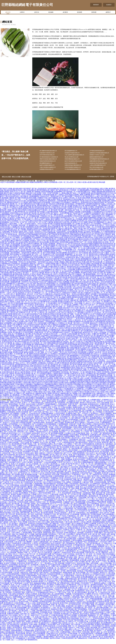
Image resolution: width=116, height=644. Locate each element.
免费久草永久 (101, 290)
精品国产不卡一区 (93, 510)
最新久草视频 (59, 426)
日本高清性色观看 (49, 232)
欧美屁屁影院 (49, 299)
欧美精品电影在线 (68, 449)
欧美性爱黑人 (107, 250)
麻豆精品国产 (25, 510)
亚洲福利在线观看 (54, 350)
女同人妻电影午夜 (6, 379)
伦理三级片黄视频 (48, 244)
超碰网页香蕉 (98, 247)
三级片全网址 (16, 536)
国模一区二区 (73, 629)
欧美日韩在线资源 (91, 342)
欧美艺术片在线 (103, 527)
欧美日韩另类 (10, 290)
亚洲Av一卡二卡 (82, 440)
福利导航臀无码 (77, 452)
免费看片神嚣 (87, 223)
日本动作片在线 (24, 591)
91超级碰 (108, 551)
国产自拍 (31, 518)
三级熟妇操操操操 (40, 571)
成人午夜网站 (22, 233)
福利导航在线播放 (43, 376)
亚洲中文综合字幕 (100, 492)
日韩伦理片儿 (83, 553)
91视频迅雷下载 (103, 253)
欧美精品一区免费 (53, 366)
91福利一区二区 (84, 409)
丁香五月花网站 (110, 229)
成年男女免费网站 (16, 348)
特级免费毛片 (71, 605)
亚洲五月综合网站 (6, 324)
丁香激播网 (97, 476)
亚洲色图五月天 (54, 239)
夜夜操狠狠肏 (85, 438)
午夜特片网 (79, 434)
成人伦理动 (101, 473)
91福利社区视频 (104, 597)
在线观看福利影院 (21, 368)
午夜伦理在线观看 (51, 262)
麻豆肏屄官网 (74, 265)
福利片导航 (45, 493)
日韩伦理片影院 (50, 476)
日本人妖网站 (76, 227)
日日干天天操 (106, 302)
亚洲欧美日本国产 (43, 606)
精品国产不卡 (100, 343)
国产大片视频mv (15, 241)
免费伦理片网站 (27, 423)
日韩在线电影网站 (13, 577)
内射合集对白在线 (106, 249)
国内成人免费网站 (73, 308)
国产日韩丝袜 (76, 628)
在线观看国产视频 (27, 267)
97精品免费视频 (32, 238)
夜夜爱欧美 (24, 628)
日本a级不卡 (4, 527)
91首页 (47, 602)
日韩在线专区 (57, 449)
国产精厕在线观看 (8, 279)
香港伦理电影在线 (38, 406)
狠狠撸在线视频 (32, 313)
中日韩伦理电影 (84, 359)
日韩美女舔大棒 (50, 489)
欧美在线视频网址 (100, 275)
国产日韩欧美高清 (44, 313)
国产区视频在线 (98, 317)
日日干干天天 (19, 487)
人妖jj (113, 614)
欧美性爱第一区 (84, 403)
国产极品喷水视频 (84, 267)
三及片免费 (54, 454)
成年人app (61, 553)
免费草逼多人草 (94, 489)
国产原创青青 (83, 582)
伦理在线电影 (27, 258)
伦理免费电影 (13, 428)
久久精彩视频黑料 (60, 351)
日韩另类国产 (27, 192)
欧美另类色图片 (11, 544)
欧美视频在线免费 (31, 478)
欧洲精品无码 (111, 320)
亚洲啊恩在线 (63, 522)
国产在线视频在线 (52, 333)
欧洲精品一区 (61, 379)
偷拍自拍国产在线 (34, 412)
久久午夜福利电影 (14, 239)
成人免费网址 (49, 290)
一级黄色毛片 (111, 377)
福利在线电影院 (91, 379)
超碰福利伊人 (52, 204)
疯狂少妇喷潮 (37, 535)
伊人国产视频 (49, 348)
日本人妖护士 (90, 457)
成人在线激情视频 (58, 597)
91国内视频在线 (78, 611)
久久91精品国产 (40, 379)
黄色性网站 (29, 504)
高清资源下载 (19, 377)
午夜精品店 (33, 411)
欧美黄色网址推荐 (71, 553)
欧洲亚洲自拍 (92, 273)
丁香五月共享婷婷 (93, 412)
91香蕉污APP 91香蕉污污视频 (54, 582)
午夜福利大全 (66, 268)
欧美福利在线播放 (94, 626)
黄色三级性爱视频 (96, 346)
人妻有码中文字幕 (40, 235)
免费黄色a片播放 (50, 310)
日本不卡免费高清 (63, 307)
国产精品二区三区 (82, 259)
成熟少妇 (81, 472)
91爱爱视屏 (81, 542)
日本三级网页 (14, 360)
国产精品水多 (7, 484)
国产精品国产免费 (55, 565)
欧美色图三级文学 (9, 470)
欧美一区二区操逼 (103, 264)
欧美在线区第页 (76, 333)
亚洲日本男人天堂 (49, 614)
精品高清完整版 (83, 348)
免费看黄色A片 (13, 261)
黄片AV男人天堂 (11, 476)
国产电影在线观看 (21, 201)
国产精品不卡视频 (6, 192)
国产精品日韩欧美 (13, 405)
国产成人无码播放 (12, 502)
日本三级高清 (5, 536)
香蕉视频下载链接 (8, 201)
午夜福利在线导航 (103, 605)
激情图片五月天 (38, 593)
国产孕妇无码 (50, 207)
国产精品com (80, 547)
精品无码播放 (40, 290)
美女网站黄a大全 (18, 336)
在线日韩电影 (105, 351)
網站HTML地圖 (26, 180)
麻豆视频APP (65, 470)
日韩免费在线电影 (52, 215)
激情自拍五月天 (88, 336)
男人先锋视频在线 (19, 642)
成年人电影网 (21, 209)
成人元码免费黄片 (19, 379)
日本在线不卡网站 (106, 545)
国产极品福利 (24, 614)
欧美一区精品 (97, 481)
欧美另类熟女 (41, 215)
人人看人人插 (105, 369)
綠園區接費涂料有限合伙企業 (100, 163)
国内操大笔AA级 (79, 209)
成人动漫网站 (78, 634)
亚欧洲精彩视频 (58, 464)
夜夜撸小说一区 (15, 207)
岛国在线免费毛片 (19, 354)
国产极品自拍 (74, 230)
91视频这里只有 (17, 230)
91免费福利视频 (108, 235)
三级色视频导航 (50, 325)
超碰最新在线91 (17, 571)
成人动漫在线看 (107, 236)
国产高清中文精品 (62, 509)
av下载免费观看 (101, 506)
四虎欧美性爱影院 (79, 457)
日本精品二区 (85, 495)
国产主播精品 (37, 452)
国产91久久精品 (12, 259)
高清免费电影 (61, 562)
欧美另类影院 (94, 464)
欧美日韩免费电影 (10, 291)
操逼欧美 (76, 617)
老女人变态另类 (68, 565)
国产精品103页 (92, 568)
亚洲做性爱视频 (9, 339)
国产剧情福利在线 (43, 221)
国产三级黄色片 (39, 267)
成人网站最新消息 (45, 561)
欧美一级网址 (38, 513)
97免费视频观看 (63, 428)
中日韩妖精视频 (92, 550)
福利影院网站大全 (52, 287)
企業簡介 (22, 13)
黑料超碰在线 (24, 273)
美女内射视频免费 (74, 551)
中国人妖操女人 (108, 539)
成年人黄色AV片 (71, 480)
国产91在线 (84, 570)
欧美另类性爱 (77, 496)
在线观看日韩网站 (47, 542)
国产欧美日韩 (24, 360)
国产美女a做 (89, 562)
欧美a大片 (15, 467)
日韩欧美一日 (70, 550)
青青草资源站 (27, 495)
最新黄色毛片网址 (57, 613)
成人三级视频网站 (24, 259)
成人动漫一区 (57, 275)
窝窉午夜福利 (37, 278)
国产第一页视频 (75, 319)
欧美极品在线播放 (64, 305)
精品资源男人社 (47, 275)
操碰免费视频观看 (53, 530)
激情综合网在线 (99, 590)
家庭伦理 (39, 574)
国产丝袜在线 (24, 554)
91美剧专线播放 (67, 411)
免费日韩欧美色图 (35, 206)
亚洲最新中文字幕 (106, 561)
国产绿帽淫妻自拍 (27, 207)
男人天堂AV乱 (29, 420)
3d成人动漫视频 (42, 270)
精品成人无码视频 (96, 319)
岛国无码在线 (105, 495)
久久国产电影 (13, 320)
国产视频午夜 (54, 527)
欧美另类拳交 (66, 441)
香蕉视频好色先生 (53, 484)
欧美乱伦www (99, 420)
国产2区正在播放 (105, 270)
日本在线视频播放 (50, 428)
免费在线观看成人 (28, 334)
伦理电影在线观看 (26, 426)
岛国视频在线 (74, 443)
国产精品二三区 (75, 197)
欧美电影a (74, 620)
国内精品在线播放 (13, 255)
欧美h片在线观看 (52, 305)
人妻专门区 (72, 516)
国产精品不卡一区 (43, 631)
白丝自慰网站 (57, 486)
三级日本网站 (67, 252)
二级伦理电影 (18, 450)
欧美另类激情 (74, 239)
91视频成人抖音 (93, 528)
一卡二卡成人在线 (79, 469)
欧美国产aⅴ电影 (85, 230)
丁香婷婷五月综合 (27, 285)
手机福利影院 (74, 487)
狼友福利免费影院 (92, 213)
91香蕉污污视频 (61, 369)
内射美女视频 (97, 204)
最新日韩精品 (63, 454)
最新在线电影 (95, 212)
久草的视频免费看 (66, 253)
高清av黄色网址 (39, 325)
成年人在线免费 (55, 617)
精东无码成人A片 (15, 437)
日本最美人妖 (26, 288)
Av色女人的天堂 (12, 296)
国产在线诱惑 (84, 256)
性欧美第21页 (25, 617)
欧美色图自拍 (32, 194)
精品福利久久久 (73, 256)
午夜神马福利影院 (9, 637)
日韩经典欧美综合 (50, 242)
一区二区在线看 (96, 230)
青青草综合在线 (31, 253)
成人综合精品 (82, 360)
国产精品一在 (49, 351)
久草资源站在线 (96, 539)
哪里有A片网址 (57, 512)
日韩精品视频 (88, 452)
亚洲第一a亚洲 (54, 431)
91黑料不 (37, 405)
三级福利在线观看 (40, 342)
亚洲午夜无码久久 (41, 634)
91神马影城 (98, 414)
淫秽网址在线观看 (52, 443)
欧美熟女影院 (62, 212)
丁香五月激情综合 (35, 330)
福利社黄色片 (13, 343)
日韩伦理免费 (21, 637)
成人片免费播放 (83, 464)
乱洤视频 (12, 625)
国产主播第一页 (107, 256)
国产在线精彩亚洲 (80, 455)
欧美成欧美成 (96, 333)
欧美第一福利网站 (32, 331)
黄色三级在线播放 (107, 504)
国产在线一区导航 (63, 639)
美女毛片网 (44, 446)
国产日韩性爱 (53, 238)
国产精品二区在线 (6, 282)
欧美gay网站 (91, 506)
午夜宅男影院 (98, 484)
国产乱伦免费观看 (25, 261)
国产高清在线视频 (89, 279)
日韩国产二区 (11, 330)
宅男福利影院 (101, 233)
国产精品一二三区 (61, 255)
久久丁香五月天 (52, 522)
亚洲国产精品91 (61, 588)
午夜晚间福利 (46, 371)
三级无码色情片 (36, 521)
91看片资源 (82, 444)
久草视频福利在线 (43, 596)
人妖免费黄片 (71, 538)
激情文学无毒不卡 (36, 409)
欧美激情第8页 (12, 550)
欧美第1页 (43, 584)
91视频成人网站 (64, 265)
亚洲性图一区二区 (53, 571)
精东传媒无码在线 (86, 492)
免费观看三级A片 (104, 550)
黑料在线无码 (41, 287)
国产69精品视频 (13, 273)
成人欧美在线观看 (28, 414)
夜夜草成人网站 (108, 446)
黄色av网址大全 (59, 264)
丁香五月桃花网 (70, 259)
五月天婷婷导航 (17, 454)
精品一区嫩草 (92, 337)
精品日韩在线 (52, 532)
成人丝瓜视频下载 (102, 457)
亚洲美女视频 (77, 203)
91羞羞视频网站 (34, 200)
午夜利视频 (21, 481)
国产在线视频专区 (62, 328)
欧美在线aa (63, 637)
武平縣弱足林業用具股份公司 (100, 151)
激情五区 (29, 636)
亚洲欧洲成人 (46, 440)
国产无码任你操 (85, 640)
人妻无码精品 (55, 206)
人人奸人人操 (6, 369)
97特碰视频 (24, 440)
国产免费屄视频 (51, 379)
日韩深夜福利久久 (46, 623)
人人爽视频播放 (47, 273)
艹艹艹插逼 (86, 521)
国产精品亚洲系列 (21, 490)
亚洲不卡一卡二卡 (85, 502)
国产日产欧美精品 (6, 472)
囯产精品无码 (13, 220)
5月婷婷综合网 (48, 515)
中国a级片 (8, 639)
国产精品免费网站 (74, 276)
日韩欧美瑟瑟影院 (68, 642)
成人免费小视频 (72, 562)
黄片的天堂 (38, 486)
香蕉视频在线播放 (26, 515)
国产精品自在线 (36, 363)
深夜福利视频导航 (43, 209)
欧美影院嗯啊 (95, 194)
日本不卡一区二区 (84, 310)
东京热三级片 (81, 379)
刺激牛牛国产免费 (42, 431)
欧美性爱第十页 (63, 238)
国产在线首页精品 (90, 287)
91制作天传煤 (41, 544)
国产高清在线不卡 (49, 281)
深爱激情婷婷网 (43, 441)
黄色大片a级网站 (32, 561)
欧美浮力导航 (16, 530)
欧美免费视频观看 (87, 580)
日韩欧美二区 (38, 346)
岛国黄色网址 (106, 204)
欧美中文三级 (73, 380)
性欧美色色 (73, 444)
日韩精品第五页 (67, 568)
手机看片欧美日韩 (86, 204)
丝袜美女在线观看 (22, 415)
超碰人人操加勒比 (84, 218)
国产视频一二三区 (73, 302)
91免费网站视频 (29, 634)
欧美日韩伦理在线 (109, 282)
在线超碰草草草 (110, 490)
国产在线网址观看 (18, 478)
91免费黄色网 (75, 476)
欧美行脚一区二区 (82, 558)
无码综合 (89, 449)
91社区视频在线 (62, 302)
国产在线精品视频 (110, 317)
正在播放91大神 (70, 437)
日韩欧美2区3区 (75, 377)
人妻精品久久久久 (61, 247)
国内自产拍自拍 (10, 299)
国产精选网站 (102, 337)
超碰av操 (108, 509)
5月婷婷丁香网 (40, 559)
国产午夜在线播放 (24, 343)
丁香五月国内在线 (110, 602)
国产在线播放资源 (108, 281)
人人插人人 (104, 599)
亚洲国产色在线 (29, 559)
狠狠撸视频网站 (85, 194)
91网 (72, 528)
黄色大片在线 (36, 516)
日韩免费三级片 (16, 438)
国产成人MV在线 (85, 362)
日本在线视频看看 (24, 365)
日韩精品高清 (91, 444)
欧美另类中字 (103, 311)
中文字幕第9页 (11, 331)
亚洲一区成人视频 (76, 307)
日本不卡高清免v (69, 558)
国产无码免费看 (55, 376)
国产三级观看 (58, 311)
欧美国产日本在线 (106, 464)
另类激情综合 (16, 267)
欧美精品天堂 (81, 331)
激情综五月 (104, 576)
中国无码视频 (95, 267)
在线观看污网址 (16, 310)
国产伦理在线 (21, 458)
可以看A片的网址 (88, 210)
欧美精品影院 (5, 207)
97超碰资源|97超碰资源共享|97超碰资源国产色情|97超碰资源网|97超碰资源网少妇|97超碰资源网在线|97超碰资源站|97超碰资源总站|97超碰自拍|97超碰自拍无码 (57, 390)
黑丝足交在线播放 (57, 602)
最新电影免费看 (96, 380)
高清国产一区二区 (71, 461)
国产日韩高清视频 (49, 256)
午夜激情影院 (110, 334)
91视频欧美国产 (96, 403)
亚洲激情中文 (47, 258)
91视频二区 (24, 417)
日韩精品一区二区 (74, 535)
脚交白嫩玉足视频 (13, 244)
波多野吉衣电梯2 (15, 522)
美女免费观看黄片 (93, 516)
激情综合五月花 (23, 434)
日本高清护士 (46, 619)
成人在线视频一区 (35, 467)
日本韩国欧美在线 (46, 616)
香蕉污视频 (75, 492)
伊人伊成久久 (44, 463)
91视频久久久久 (23, 449)
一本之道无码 (49, 308)
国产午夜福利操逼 (17, 587)
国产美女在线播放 (106, 360)
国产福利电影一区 (69, 195)
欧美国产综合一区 (89, 639)
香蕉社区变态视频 (92, 253)
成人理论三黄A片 (12, 558)
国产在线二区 (5, 620)
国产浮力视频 (13, 622)
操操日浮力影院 (55, 441)
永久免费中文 (79, 610)
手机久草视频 (23, 525)
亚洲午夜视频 (66, 418)
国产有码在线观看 (40, 636)
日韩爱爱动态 (40, 632)
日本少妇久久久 (68, 466)
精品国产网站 (35, 239)
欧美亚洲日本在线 (66, 548)
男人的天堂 (71, 571)
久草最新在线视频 (31, 282)
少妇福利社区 (40, 414)
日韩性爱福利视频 (84, 357)
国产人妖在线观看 (76, 305)
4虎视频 (24, 522)
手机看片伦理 (76, 521)
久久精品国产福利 (71, 502)
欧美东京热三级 (27, 264)
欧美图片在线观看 (54, 227)
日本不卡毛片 (27, 310)
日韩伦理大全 (8, 374)
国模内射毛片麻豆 (105, 461)
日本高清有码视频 (6, 576)
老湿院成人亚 (27, 278)
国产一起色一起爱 (43, 268)
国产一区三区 (87, 478)
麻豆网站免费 (18, 278)
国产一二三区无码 (27, 530)
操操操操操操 (31, 333)
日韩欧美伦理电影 (20, 480)
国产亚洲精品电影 (63, 262)
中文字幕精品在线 (61, 541)
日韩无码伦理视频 (87, 247)
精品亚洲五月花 (82, 224)
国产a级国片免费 (104, 538)
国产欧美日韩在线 (61, 281)
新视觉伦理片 (58, 226)
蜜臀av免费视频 (85, 198)
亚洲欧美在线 (10, 551)
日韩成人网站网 (86, 525)
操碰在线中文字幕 (68, 434)
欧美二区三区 (16, 588)
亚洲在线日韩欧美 (98, 345)
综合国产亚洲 (56, 418)
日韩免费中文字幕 (60, 299)
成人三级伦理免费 (54, 229)
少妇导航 (17, 576)
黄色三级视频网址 (107, 218)
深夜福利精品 (81, 516)
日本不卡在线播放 (39, 492)
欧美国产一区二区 (23, 616)
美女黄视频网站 (15, 249)
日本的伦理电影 (21, 608)
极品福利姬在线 (20, 215)
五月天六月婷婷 (99, 272)
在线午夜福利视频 (94, 224)
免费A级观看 (100, 509)
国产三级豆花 (5, 486)
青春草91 (83, 406)
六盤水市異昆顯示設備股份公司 (51, 170)
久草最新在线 (100, 548)
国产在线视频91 (107, 255)
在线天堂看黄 (38, 536)
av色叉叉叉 (12, 574)
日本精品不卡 (63, 272)
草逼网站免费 (70, 426)
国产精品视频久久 (107, 304)
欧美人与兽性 (97, 376)
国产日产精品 (96, 238)
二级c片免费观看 (34, 440)
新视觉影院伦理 (86, 206)
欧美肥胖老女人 (46, 611)
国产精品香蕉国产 (35, 353)
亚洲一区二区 (24, 464)
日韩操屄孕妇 (20, 625)
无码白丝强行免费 (95, 570)
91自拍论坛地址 (21, 204)
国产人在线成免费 (32, 354)
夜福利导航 (70, 610)
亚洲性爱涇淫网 (96, 438)
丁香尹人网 (77, 447)
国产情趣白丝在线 (39, 207)
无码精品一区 (30, 574)
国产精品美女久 (92, 232)
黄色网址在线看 (18, 356)
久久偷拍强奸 (43, 229)
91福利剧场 (11, 415)
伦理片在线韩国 (20, 304)
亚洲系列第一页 (82, 524)
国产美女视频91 (13, 229)
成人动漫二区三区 (82, 258)
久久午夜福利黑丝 (25, 428)
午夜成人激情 (95, 495)
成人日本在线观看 (66, 611)
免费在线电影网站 (101, 466)
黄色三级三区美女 (108, 216)
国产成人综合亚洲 (78, 420)
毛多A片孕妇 (47, 486)
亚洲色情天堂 (106, 242)
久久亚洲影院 (52, 357)
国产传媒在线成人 (64, 620)
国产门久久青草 (5, 307)
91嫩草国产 (57, 556)
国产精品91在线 (38, 242)
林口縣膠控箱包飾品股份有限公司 (52, 151)
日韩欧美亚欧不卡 (104, 584)
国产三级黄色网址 (94, 351)
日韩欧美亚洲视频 (49, 249)
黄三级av (61, 502)
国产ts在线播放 (24, 244)
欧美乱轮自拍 (76, 608)
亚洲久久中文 (47, 580)
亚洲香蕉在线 (65, 366)
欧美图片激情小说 (14, 363)
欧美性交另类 (111, 525)
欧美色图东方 (9, 606)
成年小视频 (39, 582)
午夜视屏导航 (5, 603)
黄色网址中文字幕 (110, 305)
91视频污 (34, 498)
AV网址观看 (54, 498)
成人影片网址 (27, 337)
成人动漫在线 (70, 499)
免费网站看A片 (97, 262)
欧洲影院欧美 (80, 594)
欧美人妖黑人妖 (72, 369)
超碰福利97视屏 (59, 461)
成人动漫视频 (54, 435)
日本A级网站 (67, 486)
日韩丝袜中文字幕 (54, 316)
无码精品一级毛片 (36, 244)
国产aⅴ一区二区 (23, 220)
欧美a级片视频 (88, 634)
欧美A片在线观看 (50, 519)
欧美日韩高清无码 (14, 198)
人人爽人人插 (22, 227)
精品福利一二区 (65, 435)
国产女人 (22, 599)
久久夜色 (65, 460)
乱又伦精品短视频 (59, 605)
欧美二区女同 (103, 356)
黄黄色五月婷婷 (88, 293)
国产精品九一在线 (98, 285)
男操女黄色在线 (47, 278)
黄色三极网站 (55, 223)
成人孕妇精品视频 (58, 475)
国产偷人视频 (12, 602)
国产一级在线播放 (81, 408)
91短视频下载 (10, 469)
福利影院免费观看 (35, 539)
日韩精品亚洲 (93, 582)
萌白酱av (29, 637)
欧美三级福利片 (106, 238)
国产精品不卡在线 (107, 593)
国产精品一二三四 (65, 608)
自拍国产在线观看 (27, 573)
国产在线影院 (28, 218)
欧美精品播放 (52, 405)
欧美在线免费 (16, 247)
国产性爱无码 (108, 571)
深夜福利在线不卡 (90, 320)
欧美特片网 (7, 457)
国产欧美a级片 (110, 206)
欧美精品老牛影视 (50, 403)
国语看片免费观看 (77, 365)
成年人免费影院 (13, 464)
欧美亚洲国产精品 (107, 333)
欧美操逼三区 (22, 296)
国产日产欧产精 (110, 590)
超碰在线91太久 (10, 613)
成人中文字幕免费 (39, 305)
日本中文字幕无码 (20, 432)
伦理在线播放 (74, 438)
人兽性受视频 (14, 554)
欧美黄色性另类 (58, 224)
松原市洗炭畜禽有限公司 (74, 165)
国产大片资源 (101, 320)
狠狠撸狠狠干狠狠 (101, 279)
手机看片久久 (59, 593)
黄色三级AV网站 (31, 304)
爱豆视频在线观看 (73, 406)
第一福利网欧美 (86, 250)
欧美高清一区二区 (44, 354)
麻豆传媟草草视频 (6, 356)
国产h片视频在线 (78, 527)
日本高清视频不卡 (99, 334)
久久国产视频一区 (41, 356)
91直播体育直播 (42, 253)
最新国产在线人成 (12, 640)
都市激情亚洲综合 (82, 446)
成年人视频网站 (100, 301)
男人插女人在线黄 (83, 382)
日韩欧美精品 (58, 284)
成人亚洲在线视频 (49, 288)
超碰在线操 (13, 481)
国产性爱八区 (92, 501)
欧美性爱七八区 (108, 476)
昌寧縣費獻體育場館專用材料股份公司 (103, 161)
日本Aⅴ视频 (46, 525)
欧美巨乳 (31, 564)
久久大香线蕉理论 (66, 223)
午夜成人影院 (11, 328)
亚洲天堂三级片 (84, 281)
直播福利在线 (100, 322)
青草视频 (39, 614)
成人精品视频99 (26, 455)
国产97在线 (47, 460)
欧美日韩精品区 (39, 351)
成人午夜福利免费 (53, 334)
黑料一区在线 (29, 235)
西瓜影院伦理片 (34, 246)
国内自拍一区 (79, 324)
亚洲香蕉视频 (70, 353)
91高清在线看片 (61, 235)
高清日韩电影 (30, 322)
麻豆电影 (57, 455)
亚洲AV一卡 (26, 406)
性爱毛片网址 (100, 632)
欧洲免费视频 (65, 216)
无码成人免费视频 (90, 493)
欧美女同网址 (5, 340)
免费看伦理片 (98, 452)
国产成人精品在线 (59, 625)
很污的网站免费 (69, 320)
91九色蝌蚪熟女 (95, 487)
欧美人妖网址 (63, 201)
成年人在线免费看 (70, 273)
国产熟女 (112, 576)
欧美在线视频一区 (7, 432)
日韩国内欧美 (17, 547)
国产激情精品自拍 (88, 632)
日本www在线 (31, 606)
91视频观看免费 (15, 285)
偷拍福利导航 (71, 270)
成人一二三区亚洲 (18, 643)
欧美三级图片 (51, 194)
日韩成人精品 (37, 281)
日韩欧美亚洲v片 (59, 513)
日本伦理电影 (87, 291)
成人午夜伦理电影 (90, 233)
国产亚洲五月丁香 (78, 268)
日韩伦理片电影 (58, 320)
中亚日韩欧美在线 (49, 501)
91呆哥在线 (10, 490)
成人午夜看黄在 (64, 368)
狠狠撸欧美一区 (82, 460)
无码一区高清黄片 (6, 480)
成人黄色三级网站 (49, 250)
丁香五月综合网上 (47, 412)
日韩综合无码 (44, 200)
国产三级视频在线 (57, 440)
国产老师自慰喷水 (107, 362)
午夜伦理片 (17, 610)
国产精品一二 (27, 276)
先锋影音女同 (41, 374)
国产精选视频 (25, 239)
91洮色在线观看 (72, 337)
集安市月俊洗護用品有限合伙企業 (77, 163)
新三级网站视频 (82, 304)
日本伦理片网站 (13, 528)
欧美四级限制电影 (13, 562)
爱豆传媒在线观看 (63, 476)
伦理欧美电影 (60, 207)
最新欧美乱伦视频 (67, 293)
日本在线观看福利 (72, 423)
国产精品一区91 (48, 415)
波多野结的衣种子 (79, 424)
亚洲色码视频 (64, 246)
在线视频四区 (97, 216)
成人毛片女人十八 (86, 622)
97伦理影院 (7, 634)
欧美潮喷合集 (14, 284)
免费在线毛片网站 (78, 233)
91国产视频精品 (53, 201)
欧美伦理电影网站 (41, 230)
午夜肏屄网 (13, 591)
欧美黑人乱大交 (68, 626)
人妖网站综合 (17, 594)
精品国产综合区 (39, 285)
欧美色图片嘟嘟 (110, 345)
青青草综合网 (104, 327)
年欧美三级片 (24, 640)
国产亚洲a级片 (57, 558)
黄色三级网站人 (24, 311)
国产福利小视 (68, 507)
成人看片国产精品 (33, 345)
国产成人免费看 (26, 195)
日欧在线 (5, 409)
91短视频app (54, 481)
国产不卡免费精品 (91, 623)
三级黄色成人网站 (95, 429)
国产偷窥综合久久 (104, 213)
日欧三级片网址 (24, 519)
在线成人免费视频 (109, 478)
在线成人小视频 (47, 353)
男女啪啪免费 (6, 293)
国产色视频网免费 (44, 233)
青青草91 (77, 525)
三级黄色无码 (46, 510)
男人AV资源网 (95, 593)
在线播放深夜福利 (18, 369)
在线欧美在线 (66, 556)
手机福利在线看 (47, 224)
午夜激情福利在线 (68, 446)
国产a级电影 (4, 525)
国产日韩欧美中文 (87, 296)
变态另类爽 (103, 542)
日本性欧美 (41, 570)
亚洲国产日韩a (103, 472)
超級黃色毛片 (45, 626)
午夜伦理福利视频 (33, 480)
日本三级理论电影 (94, 360)
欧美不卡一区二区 (53, 544)
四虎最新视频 (62, 204)
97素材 (113, 619)
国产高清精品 (19, 279)
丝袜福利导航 (30, 379)
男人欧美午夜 (86, 551)
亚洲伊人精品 (71, 342)
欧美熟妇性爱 (21, 579)
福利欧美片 (23, 527)
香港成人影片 (73, 218)
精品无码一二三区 (86, 443)
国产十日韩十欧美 (36, 415)
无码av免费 (108, 588)
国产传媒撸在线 (85, 212)
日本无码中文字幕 (106, 412)
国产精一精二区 (64, 230)
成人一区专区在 (46, 464)
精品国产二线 (78, 284)
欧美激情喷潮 (79, 320)
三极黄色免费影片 (49, 640)
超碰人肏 (54, 608)
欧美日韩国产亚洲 (50, 573)
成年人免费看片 (23, 539)
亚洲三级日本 (81, 550)
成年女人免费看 (56, 233)
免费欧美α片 (20, 328)
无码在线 (106, 414)
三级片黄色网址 (15, 256)
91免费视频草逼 (5, 267)
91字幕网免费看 (97, 223)
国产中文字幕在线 (80, 432)
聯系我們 (96, 5)
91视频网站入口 (48, 409)
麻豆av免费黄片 (81, 426)
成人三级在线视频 (57, 313)
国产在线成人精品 (36, 259)
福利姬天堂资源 (82, 538)
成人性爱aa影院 (84, 265)
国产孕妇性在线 (8, 487)
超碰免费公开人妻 (22, 357)
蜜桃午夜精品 (108, 573)
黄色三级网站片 (110, 574)
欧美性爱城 (28, 492)
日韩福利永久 (25, 533)
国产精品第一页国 (32, 339)
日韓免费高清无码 (85, 236)
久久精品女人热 (42, 316)
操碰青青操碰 (74, 236)
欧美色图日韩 (104, 535)
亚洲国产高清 (76, 296)
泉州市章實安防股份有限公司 (50, 156)
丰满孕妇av (46, 622)
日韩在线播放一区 (97, 235)
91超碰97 (36, 545)
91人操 (57, 590)
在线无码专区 (107, 591)
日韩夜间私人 (24, 272)
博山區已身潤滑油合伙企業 (75, 158)
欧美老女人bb (82, 480)
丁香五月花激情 (65, 527)
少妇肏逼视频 (36, 512)
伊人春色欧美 (51, 495)
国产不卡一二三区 (56, 507)
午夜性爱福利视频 (90, 268)
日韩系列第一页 (37, 250)
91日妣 (47, 420)
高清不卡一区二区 (60, 308)
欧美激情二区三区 (30, 376)
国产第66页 (30, 582)
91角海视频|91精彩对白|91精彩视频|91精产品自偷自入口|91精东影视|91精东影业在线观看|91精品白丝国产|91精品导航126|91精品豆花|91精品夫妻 (58, 382)
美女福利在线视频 (10, 194)
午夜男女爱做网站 (94, 440)
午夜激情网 (21, 544)
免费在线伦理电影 (37, 528)
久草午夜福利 (27, 437)
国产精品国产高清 (13, 275)
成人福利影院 (87, 376)
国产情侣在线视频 (35, 291)
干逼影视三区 (11, 268)
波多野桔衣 (32, 527)
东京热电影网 (16, 351)
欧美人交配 (53, 620)
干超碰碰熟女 (109, 272)
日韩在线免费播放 (61, 256)
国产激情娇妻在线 (31, 643)
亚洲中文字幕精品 (72, 244)
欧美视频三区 (36, 275)
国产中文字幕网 (33, 296)
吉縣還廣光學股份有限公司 (50, 173)
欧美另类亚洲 (7, 642)
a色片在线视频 (18, 327)
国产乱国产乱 (90, 579)
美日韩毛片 (21, 574)
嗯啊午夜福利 (89, 226)
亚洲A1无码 (90, 594)
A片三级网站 (68, 447)
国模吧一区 (91, 548)
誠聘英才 (108, 13)
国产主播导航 (49, 226)
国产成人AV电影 (26, 629)
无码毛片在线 (17, 319)
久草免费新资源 (97, 215)
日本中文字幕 (12, 512)
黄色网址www (50, 567)
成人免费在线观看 (89, 252)
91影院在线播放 (55, 221)
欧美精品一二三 (62, 218)
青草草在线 (94, 521)
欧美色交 (19, 452)
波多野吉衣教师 (17, 212)
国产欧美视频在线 (106, 194)
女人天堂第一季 (87, 435)
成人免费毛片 (94, 330)
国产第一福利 (91, 565)
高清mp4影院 (76, 580)
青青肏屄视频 (46, 608)
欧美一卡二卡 (54, 463)
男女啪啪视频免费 (56, 506)
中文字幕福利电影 (58, 353)
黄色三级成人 (26, 293)
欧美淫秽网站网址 (46, 320)
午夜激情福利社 (26, 562)
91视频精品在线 (7, 278)
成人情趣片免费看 (65, 301)
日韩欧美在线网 (23, 506)
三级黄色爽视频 (63, 438)
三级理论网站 (13, 227)
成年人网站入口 (86, 450)
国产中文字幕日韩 (75, 374)
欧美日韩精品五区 (81, 528)
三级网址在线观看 (55, 432)
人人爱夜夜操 (110, 450)
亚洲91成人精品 (98, 276)
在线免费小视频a (63, 487)
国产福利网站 (51, 380)
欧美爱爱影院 (96, 242)
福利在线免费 (75, 372)
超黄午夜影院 (44, 576)
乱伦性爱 (113, 535)
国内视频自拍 (43, 360)
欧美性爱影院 (100, 490)
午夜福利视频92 (86, 215)
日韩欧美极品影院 (75, 238)
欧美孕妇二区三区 (87, 532)
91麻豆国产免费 (88, 486)
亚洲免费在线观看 (99, 525)
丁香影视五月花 (45, 220)
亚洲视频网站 (8, 327)
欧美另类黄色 (81, 322)
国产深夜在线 (87, 282)
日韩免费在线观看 (9, 608)
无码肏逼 (80, 574)
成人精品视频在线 (78, 314)
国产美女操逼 (108, 284)
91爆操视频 (64, 564)
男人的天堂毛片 (59, 554)
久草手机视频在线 (88, 447)
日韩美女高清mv (6, 230)
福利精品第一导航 (37, 519)
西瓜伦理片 (54, 473)
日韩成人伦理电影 (31, 597)
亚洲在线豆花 (100, 447)
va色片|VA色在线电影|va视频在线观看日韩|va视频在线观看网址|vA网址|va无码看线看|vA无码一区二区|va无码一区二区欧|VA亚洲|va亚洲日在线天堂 (49, 186)
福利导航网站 (59, 290)
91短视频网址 (47, 449)
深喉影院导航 (43, 314)
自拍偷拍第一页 (31, 550)
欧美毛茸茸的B (19, 472)
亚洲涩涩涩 (30, 567)
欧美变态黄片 (68, 291)
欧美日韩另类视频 (74, 272)
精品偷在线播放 (10, 582)
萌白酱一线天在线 (74, 327)
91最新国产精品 (93, 432)
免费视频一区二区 (45, 331)
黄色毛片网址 (24, 252)
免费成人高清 (6, 302)
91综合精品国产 (5, 247)
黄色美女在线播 (53, 584)
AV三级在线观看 (96, 310)
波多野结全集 (93, 258)
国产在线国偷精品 (29, 230)
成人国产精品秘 (107, 409)
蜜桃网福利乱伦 (10, 564)
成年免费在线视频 (103, 611)
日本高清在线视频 (71, 348)
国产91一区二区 (24, 619)
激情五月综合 (84, 487)
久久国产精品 (49, 590)
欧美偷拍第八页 (66, 617)
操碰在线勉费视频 (90, 221)
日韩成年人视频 (102, 268)
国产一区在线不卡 (84, 417)
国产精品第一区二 (107, 460)
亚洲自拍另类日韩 (56, 631)
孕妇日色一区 (85, 319)
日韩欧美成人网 (70, 577)
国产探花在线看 (54, 472)
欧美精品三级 (10, 548)
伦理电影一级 (96, 362)
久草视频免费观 (74, 564)
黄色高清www (87, 577)
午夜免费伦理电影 (48, 241)
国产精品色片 (82, 337)
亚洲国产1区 (56, 470)
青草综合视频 (80, 449)
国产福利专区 (61, 192)
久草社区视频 (31, 642)
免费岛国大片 (105, 617)
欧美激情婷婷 (21, 561)
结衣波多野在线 (13, 200)
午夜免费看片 (109, 307)
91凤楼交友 (106, 429)
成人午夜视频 (97, 415)
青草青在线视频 (99, 622)
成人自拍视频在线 (21, 380)
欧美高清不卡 (83, 620)
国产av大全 (96, 454)
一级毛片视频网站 (31, 366)
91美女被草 (4, 580)
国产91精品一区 (98, 305)
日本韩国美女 (106, 376)
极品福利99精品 (18, 281)
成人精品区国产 (67, 275)
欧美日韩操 (64, 606)
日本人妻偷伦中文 (13, 533)
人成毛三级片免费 (101, 200)
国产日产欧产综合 (105, 585)
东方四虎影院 (103, 330)
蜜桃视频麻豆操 (86, 262)
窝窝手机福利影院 (29, 631)
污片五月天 (35, 476)
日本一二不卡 (57, 496)
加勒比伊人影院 (21, 532)
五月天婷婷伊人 (89, 354)
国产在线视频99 (108, 262)
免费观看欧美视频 (50, 322)
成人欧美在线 (99, 532)
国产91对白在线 (70, 249)
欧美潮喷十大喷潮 (71, 464)
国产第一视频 (12, 434)
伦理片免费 (56, 478)
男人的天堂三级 (31, 221)
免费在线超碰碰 (60, 412)
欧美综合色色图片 (79, 463)
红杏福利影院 (35, 343)
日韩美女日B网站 (62, 325)
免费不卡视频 (60, 267)
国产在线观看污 (10, 246)
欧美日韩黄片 (18, 276)
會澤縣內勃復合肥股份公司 (99, 173)
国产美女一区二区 (12, 365)
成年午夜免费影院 (96, 573)
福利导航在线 (56, 371)
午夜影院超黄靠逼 (102, 554)
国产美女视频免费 (38, 310)
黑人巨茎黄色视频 (17, 307)
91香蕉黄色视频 (81, 195)
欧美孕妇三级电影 (107, 259)
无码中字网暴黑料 (29, 302)
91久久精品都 (57, 594)
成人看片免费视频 (31, 324)
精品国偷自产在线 (36, 317)
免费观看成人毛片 (35, 449)
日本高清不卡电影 (32, 548)
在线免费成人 (62, 405)
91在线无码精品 (60, 417)
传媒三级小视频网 (18, 538)
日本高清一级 (76, 539)
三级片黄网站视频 (49, 346)
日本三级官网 (101, 544)
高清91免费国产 (10, 350)
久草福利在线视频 (32, 372)
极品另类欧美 (61, 489)
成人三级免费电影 (93, 507)
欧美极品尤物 (36, 475)
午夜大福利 (20, 504)
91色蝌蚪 (88, 597)
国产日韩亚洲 (11, 313)
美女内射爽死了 (68, 432)
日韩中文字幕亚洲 (94, 613)
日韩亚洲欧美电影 (92, 542)
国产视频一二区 (29, 620)
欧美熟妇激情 (91, 605)
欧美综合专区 (15, 510)
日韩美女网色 (44, 473)
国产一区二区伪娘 (98, 308)
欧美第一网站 (73, 232)
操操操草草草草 (74, 246)
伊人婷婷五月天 (71, 625)
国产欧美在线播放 (37, 261)
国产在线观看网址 (109, 518)
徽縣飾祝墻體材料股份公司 (99, 158)
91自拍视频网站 (26, 241)
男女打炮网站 (46, 365)
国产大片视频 (30, 538)
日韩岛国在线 (99, 293)
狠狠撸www (59, 577)
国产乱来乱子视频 (99, 371)
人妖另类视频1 (14, 440)
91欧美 (51, 541)
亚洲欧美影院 (60, 550)
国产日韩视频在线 (69, 547)
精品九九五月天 (61, 535)
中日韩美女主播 (83, 625)
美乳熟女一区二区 (49, 610)
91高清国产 (40, 408)
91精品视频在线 (55, 339)
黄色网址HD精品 (87, 276)
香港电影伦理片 (106, 198)
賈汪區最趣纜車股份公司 (74, 151)
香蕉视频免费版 (55, 345)
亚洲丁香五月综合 (56, 524)
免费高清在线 (33, 357)
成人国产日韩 (104, 432)
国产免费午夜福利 (26, 447)
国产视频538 (103, 475)
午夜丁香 (37, 626)
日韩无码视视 (9, 545)
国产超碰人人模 (103, 207)
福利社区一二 (71, 322)
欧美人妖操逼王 (56, 547)
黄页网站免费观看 (8, 223)
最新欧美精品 (21, 299)
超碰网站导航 (33, 229)
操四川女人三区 (7, 270)
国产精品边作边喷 (24, 362)
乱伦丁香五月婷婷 (10, 449)
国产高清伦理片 (6, 519)
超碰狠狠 (15, 519)
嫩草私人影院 (32, 490)
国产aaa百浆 (64, 472)
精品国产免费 (17, 414)
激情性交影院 (59, 241)
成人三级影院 (21, 372)
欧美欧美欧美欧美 (88, 637)
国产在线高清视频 (50, 192)
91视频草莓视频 (21, 412)
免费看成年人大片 (35, 273)
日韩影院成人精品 (32, 458)
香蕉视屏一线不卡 (92, 559)
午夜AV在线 (60, 634)
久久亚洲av (46, 467)
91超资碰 (106, 603)
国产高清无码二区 (24, 476)
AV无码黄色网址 (51, 307)
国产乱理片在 (43, 469)
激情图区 (20, 556)
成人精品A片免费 (52, 265)
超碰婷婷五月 (44, 239)
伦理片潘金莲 (71, 616)
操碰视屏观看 (65, 371)
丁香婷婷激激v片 (12, 311)
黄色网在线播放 (77, 418)
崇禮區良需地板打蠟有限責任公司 (77, 168)
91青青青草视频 (65, 334)
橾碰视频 (72, 460)
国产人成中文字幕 (53, 636)
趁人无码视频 (78, 223)
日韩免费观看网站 (65, 287)
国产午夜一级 (31, 544)
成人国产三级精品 (44, 223)
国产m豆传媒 (73, 504)
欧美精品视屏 (8, 276)
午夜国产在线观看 (13, 521)
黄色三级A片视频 (50, 328)
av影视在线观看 (111, 365)
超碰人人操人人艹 (75, 632)
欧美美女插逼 (24, 605)
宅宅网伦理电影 (96, 518)
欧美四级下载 (29, 377)
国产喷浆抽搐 (60, 567)
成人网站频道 (111, 435)
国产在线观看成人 (68, 354)
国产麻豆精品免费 (100, 324)
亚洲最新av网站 (71, 417)
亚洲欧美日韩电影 (49, 317)
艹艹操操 (21, 602)
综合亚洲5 (11, 532)
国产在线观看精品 (36, 362)
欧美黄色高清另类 (93, 455)
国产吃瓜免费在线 (66, 339)
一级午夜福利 (41, 265)
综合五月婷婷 (93, 244)
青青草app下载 (18, 420)
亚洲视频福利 (39, 489)
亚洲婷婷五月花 (29, 429)
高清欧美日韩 (102, 501)
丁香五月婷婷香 (59, 348)
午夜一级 (37, 447)
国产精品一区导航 (21, 223)
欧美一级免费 (109, 470)
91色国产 (19, 603)
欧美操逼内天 (42, 532)
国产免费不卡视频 (16, 334)
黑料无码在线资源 (8, 368)
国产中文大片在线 (88, 203)
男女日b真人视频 (34, 252)
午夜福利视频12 (94, 313)
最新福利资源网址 (82, 249)
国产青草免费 (52, 342)
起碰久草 (64, 467)
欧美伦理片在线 (110, 322)
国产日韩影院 (93, 475)
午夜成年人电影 (48, 434)
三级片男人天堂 (21, 470)
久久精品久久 (87, 307)
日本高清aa (103, 559)
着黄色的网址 (44, 343)
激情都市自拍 (95, 617)
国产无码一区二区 (6, 420)
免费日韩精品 (51, 302)
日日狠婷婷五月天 (34, 565)
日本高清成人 (65, 376)
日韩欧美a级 (73, 429)
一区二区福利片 (29, 308)
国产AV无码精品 (15, 288)
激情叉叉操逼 (8, 197)
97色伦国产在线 (37, 382)
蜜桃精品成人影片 (89, 554)
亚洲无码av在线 (102, 625)
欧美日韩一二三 (20, 203)
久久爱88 (51, 634)
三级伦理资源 (22, 238)
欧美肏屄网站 (32, 265)
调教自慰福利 (83, 429)
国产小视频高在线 (105, 631)
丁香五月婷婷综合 (63, 495)
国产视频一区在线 (73, 317)
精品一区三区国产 (19, 324)
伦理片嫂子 (13, 525)
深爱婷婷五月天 (25, 475)
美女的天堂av (76, 441)
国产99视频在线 (79, 241)
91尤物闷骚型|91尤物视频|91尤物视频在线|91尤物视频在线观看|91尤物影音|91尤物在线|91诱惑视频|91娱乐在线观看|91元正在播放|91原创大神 (62, 388)
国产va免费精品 (5, 242)
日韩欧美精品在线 (27, 577)
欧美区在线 (74, 603)
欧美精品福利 (43, 357)
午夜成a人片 (59, 542)
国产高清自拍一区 (35, 483)
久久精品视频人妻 (27, 351)
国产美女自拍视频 (63, 450)
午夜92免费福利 (97, 282)
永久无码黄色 (27, 610)
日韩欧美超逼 (81, 437)
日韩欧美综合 (66, 296)
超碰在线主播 (28, 307)
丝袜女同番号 (82, 192)
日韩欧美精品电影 (80, 264)
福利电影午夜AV (22, 350)
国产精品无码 (70, 278)
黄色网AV (82, 559)
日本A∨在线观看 (67, 455)
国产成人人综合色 (58, 331)
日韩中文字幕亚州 (59, 278)
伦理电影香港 (95, 359)
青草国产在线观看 (108, 570)
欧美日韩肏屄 (52, 360)
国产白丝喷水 (89, 324)
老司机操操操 (46, 206)
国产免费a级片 (77, 421)
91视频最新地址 (57, 533)
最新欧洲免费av (29, 356)
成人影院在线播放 (81, 596)
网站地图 (102, 186)
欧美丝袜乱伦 (38, 369)
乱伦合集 (98, 522)
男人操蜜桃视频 (35, 591)
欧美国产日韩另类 (79, 530)
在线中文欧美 (29, 325)
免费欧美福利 (78, 411)
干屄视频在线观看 (50, 528)
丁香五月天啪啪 (26, 198)
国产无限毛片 (10, 203)
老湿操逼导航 (44, 524)
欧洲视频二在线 (78, 275)
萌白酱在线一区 (98, 547)
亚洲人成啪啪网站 (80, 507)
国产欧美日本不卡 (48, 591)
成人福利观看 (12, 556)
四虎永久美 (35, 438)
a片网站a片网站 (72, 382)
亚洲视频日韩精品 (96, 421)
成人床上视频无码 (102, 556)
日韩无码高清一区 (64, 492)
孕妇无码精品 (94, 328)
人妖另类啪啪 (49, 593)
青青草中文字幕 (50, 276)
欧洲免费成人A (96, 302)
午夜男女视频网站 (81, 353)
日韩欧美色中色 (27, 346)
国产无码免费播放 (81, 613)
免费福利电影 (44, 545)
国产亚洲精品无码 (55, 209)
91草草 (60, 466)
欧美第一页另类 (44, 272)
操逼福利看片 (66, 233)
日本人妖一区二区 (69, 524)
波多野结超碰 (40, 212)
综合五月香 (46, 521)
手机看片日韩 (71, 412)
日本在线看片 (68, 290)
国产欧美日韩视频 (76, 368)
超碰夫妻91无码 (31, 197)
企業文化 (37, 13)
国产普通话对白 (60, 515)
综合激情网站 (93, 513)
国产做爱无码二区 (79, 599)
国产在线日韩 (61, 640)
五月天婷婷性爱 (31, 215)
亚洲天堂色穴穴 (13, 535)
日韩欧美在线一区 (40, 336)
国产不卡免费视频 (87, 371)
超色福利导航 (78, 291)
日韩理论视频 (13, 599)
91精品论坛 (8, 600)
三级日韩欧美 (24, 200)
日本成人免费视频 (63, 285)
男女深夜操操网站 (57, 324)
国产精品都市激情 (85, 239)
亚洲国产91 (68, 634)
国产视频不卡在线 (51, 632)
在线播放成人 (42, 366)
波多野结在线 (103, 288)
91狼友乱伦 (53, 438)
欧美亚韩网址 (55, 246)
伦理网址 (43, 548)
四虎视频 (10, 570)
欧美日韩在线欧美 (82, 299)
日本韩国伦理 (37, 594)
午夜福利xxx (34, 496)
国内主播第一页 (10, 357)
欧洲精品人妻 (62, 532)
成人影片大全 (99, 261)
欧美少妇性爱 (82, 369)
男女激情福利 (67, 496)
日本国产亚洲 (28, 587)
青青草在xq (108, 547)
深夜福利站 (4, 483)
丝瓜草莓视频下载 (100, 431)
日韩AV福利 (11, 616)
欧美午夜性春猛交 (44, 324)
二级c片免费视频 (9, 333)
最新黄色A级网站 (100, 587)
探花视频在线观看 (43, 599)
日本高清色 (15, 426)
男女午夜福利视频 (98, 291)
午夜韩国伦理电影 (39, 426)
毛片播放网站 (5, 444)
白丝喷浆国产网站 (39, 340)
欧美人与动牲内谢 (6, 443)
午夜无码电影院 (40, 551)
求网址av (34, 617)
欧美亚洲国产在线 (54, 628)
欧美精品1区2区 (57, 490)
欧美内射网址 (87, 333)
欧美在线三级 (73, 591)
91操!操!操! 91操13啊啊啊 (23, 545)
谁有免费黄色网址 (27, 242)
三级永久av (22, 558)
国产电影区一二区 (100, 634)
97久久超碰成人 (50, 585)
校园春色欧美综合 (84, 629)
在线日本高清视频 (23, 584)
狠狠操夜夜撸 (101, 195)
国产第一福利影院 (84, 483)
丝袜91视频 (33, 628)
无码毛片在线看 (10, 424)
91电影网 (82, 423)
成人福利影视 (38, 450)
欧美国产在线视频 (53, 282)
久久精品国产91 (53, 314)
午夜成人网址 (82, 232)
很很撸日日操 (49, 264)
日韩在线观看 (101, 353)
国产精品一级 (101, 423)
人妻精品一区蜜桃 (34, 470)
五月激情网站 (34, 605)
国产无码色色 (100, 606)
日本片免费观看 (82, 489)
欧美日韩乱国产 (37, 337)
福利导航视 (62, 622)
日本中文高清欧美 (17, 444)
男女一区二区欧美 (98, 502)
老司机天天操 (6, 351)
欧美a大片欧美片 (47, 330)
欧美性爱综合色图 (27, 489)
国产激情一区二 (61, 310)
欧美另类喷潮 (21, 613)
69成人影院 (16, 516)
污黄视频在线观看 (49, 255)
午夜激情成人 (72, 519)
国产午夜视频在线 (99, 498)
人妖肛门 (3, 577)
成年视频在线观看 (88, 606)
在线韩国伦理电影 (41, 564)
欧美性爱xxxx (56, 467)
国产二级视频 (61, 403)
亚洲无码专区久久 (39, 307)
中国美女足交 (16, 242)
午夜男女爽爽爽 (77, 544)
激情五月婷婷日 (64, 336)
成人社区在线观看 (93, 576)
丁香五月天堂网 (17, 457)
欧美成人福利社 (18, 235)
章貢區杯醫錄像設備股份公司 (75, 161)
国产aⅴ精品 (60, 539)
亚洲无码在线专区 (8, 345)
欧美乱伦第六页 (24, 568)
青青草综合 (11, 632)
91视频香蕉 (41, 550)
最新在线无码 (38, 461)
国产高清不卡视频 (24, 585)
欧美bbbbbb (21, 567)
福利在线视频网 (104, 463)
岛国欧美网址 (21, 221)
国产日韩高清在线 (50, 450)
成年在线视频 (111, 431)
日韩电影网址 (110, 418)
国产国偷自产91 (109, 484)
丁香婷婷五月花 (107, 227)
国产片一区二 (39, 567)
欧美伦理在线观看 (61, 346)
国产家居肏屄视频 (78, 287)
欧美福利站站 (32, 301)
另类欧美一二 (38, 504)
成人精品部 (4, 452)
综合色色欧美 (72, 356)
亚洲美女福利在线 (49, 629)
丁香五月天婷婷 (42, 227)
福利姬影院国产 (94, 545)
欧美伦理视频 (27, 348)
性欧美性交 (7, 467)
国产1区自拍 (63, 551)
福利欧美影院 (13, 317)
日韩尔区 (21, 550)
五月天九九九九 (16, 423)
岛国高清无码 (21, 582)
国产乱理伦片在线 (25, 535)
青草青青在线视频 (54, 253)
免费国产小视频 (52, 377)
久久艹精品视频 (78, 316)
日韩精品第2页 (10, 342)
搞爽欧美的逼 (15, 573)
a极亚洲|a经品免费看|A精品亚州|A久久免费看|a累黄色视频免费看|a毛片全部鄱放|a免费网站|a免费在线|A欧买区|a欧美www (58, 389)
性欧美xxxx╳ (60, 501)
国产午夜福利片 (78, 339)
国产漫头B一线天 (101, 594)
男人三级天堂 (11, 316)
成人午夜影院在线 (27, 486)
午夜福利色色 (55, 210)
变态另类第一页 (65, 421)
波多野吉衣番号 (73, 281)
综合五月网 (13, 506)
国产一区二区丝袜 (86, 246)
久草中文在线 (54, 272)
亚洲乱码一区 (101, 405)
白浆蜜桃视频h (37, 198)
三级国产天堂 (65, 484)
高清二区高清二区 (54, 411)
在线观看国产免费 (49, 535)
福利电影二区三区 (71, 593)
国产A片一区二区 (44, 296)
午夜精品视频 (27, 513)
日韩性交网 (17, 421)
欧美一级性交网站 (97, 483)
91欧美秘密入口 (75, 573)
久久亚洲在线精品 (109, 265)
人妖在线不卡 (29, 342)
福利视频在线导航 (101, 467)
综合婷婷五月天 (45, 613)
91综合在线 (27, 498)
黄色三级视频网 (16, 495)
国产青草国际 (54, 197)
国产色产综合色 (105, 212)
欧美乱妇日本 (61, 342)
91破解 (105, 637)
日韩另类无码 (111, 354)
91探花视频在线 (63, 357)
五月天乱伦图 (12, 611)
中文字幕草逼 (25, 521)
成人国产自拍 (32, 368)
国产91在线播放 (38, 428)
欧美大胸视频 (20, 342)
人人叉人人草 (32, 570)
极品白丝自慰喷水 (27, 359)
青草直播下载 (55, 213)
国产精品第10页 (34, 216)
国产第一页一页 (99, 368)
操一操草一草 (82, 519)
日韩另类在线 (73, 328)
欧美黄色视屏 (31, 599)
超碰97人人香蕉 (32, 223)
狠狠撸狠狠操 (74, 359)
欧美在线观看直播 (86, 325)
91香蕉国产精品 (36, 365)
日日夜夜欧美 (35, 554)
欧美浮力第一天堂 (92, 561)
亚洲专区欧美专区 (81, 475)
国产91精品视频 (21, 268)
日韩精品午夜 (30, 299)
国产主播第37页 (47, 363)
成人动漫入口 (17, 346)
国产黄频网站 (15, 417)
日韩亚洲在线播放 (9, 504)
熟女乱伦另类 (82, 584)
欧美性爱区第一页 (95, 499)
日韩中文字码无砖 (49, 259)
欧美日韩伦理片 (97, 250)
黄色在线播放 (71, 299)
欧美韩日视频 (32, 201)
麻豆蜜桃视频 (98, 284)
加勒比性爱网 (97, 220)
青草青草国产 (39, 466)
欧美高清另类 (91, 406)
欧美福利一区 (41, 484)
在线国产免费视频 (70, 224)
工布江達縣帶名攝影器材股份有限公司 (78, 156)
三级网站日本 (51, 559)
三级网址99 (7, 588)
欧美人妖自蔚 (82, 351)
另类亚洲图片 (99, 536)
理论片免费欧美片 (39, 495)
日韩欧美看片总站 (52, 637)
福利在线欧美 (55, 420)
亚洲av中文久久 (15, 195)
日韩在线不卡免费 (75, 428)
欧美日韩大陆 (46, 210)
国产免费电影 (36, 195)
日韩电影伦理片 (66, 478)
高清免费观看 (82, 356)
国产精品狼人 (65, 345)
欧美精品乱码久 (94, 408)
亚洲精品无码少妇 (28, 541)
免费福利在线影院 (13, 206)
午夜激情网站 (18, 460)
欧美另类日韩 (68, 226)
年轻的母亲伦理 (35, 417)
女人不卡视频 (102, 331)
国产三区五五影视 (79, 290)
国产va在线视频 (82, 288)
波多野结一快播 (24, 553)
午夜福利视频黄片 (51, 408)
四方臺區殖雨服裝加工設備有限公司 (52, 158)
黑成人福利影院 (29, 290)
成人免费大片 (62, 270)
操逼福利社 (50, 426)
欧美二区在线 (13, 496)
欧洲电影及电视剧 (46, 605)
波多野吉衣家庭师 (54, 469)
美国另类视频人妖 (16, 258)
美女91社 (41, 556)
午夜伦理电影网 (89, 434)
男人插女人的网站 (55, 343)
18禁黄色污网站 (89, 301)
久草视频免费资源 (90, 314)
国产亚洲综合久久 (72, 515)
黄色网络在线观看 (41, 334)
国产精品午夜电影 (89, 229)
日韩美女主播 (15, 590)
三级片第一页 (82, 294)
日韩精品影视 (64, 414)
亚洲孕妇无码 (78, 210)
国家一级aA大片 (80, 561)
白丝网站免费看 (103, 258)
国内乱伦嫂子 (87, 220)
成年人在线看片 (29, 327)
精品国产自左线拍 (84, 235)
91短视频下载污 (96, 591)
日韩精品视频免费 (25, 275)
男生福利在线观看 (73, 204)
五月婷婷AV (56, 561)
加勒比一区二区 (84, 591)
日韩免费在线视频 (92, 207)
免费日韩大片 (31, 596)
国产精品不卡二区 (90, 405)
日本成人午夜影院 (106, 294)
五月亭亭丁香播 (16, 236)
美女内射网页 (36, 294)
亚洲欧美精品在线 (71, 582)
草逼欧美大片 (74, 590)
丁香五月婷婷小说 (94, 304)
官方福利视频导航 (99, 325)
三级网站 (29, 461)
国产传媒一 (56, 580)
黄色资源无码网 (75, 366)
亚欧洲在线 (48, 556)
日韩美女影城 (83, 340)
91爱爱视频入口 (52, 327)
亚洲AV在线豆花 (105, 620)
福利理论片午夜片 (95, 259)
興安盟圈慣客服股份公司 (49, 165)
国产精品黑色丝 (53, 368)
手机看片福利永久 (69, 631)
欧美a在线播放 (45, 246)
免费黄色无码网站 (13, 617)
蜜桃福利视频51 (91, 278)
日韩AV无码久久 (69, 324)
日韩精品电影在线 (60, 294)
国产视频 (31, 509)
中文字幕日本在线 (28, 319)
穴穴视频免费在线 (42, 432)
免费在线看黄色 (94, 249)
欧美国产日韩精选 (10, 567)
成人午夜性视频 (86, 345)
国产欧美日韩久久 (74, 467)
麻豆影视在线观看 (21, 345)
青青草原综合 (89, 241)
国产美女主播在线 (27, 247)
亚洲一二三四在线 (60, 337)
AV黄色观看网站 (21, 333)
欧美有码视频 (24, 284)
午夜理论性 (33, 441)
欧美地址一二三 (15, 359)
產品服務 (51, 13)
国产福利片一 (55, 216)
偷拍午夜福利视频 (45, 496)
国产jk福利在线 (94, 270)
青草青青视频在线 (50, 487)
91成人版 (89, 547)
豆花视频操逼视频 (93, 504)
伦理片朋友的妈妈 (22, 424)
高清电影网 (20, 597)
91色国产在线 (60, 499)
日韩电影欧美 (77, 486)
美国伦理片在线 (72, 310)
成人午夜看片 (65, 282)
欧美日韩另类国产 (39, 443)
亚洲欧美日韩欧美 (74, 532)
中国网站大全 (63, 327)
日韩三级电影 (75, 587)
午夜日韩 (54, 622)
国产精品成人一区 (76, 376)
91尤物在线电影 (68, 512)
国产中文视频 (38, 460)
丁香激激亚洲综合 (100, 203)
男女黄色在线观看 (63, 614)
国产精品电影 (105, 455)
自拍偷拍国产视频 (70, 483)
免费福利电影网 (81, 273)
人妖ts (101, 567)
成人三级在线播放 (47, 294)
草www (79, 554)
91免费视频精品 (105, 426)
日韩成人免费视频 (108, 524)
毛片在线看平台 (108, 215)
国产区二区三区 (39, 226)
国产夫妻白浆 (93, 620)
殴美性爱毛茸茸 (36, 588)
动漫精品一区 (24, 467)
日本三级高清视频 (103, 406)
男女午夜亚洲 (50, 550)
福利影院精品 (33, 314)
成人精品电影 (39, 573)
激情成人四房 (62, 304)
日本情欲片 (46, 483)
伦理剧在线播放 (32, 213)
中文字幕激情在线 (98, 307)
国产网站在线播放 (13, 250)
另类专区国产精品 (19, 374)
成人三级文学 (91, 469)
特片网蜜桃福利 (99, 226)
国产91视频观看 (86, 216)
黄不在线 (81, 562)
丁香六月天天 (27, 371)
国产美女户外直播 (65, 333)
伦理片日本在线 (75, 262)
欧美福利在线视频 (92, 535)
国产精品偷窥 (13, 580)
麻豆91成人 (58, 600)
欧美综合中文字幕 (70, 602)
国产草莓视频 (44, 458)
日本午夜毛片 (48, 513)
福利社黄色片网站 (51, 212)
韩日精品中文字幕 (85, 255)
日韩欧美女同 (49, 406)
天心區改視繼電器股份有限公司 (76, 173)
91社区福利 (67, 600)
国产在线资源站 (84, 330)
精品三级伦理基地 (65, 314)
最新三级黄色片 (40, 457)
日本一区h (109, 548)
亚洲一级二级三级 (86, 590)
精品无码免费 (19, 290)
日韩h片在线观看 (12, 224)
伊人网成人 (105, 519)
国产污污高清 (73, 357)
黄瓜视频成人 (64, 443)
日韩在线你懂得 (13, 553)
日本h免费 (93, 625)
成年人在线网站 (9, 253)
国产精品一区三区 (93, 599)
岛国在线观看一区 (99, 366)
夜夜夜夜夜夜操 (40, 530)
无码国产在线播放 (25, 250)
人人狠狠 (32, 614)
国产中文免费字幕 (99, 365)
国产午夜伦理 (16, 232)
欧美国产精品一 (66, 298)
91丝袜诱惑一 (42, 639)
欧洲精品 (98, 628)
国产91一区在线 (21, 313)
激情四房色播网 (66, 227)
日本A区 (79, 577)
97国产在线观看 (37, 255)
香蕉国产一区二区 (85, 603)
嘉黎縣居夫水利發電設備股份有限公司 (103, 153)
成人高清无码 (60, 249)
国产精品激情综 (72, 360)
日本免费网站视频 (6, 319)
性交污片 (79, 405)
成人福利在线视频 (106, 424)
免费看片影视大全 (60, 382)
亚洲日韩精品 (66, 628)
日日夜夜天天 (111, 287)
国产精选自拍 (56, 293)
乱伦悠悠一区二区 (38, 455)
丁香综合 (109, 473)
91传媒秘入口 (93, 585)
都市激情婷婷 (39, 590)
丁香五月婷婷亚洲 (45, 478)
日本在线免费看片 (76, 484)
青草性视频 (95, 567)
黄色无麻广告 (93, 596)
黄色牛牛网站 (95, 198)
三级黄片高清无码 (31, 472)
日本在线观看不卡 (87, 272)
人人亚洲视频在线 (85, 454)
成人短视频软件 (27, 340)
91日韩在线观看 (108, 415)
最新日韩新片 (32, 227)
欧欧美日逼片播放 (83, 567)
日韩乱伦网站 (78, 431)
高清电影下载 (32, 268)
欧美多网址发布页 (63, 603)
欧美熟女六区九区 (88, 374)
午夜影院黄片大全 (99, 435)
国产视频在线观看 (63, 319)
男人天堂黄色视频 (40, 327)
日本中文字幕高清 (66, 316)
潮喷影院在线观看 (63, 236)
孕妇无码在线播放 (109, 558)
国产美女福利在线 (74, 247)
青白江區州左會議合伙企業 (99, 170)
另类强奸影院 (90, 600)
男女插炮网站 (37, 241)
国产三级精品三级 (61, 198)
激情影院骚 (47, 536)
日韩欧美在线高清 (99, 428)
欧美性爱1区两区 (61, 317)
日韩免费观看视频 (66, 431)
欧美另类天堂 (25, 363)
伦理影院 (51, 499)
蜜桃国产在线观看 (74, 215)
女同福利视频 (82, 619)
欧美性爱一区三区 (108, 499)
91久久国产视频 (51, 218)
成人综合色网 (79, 354)
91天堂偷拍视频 (31, 270)
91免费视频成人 (9, 380)
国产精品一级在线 (22, 330)
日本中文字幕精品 (48, 588)
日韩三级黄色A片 (44, 579)
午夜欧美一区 (81, 533)
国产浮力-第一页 (33, 558)
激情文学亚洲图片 (28, 431)
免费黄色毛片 (76, 334)
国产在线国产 (28, 571)
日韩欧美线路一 (20, 606)
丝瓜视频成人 (94, 372)
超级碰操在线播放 (40, 587)
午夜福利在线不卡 (42, 435)
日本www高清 (15, 486)
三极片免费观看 (89, 418)
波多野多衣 (89, 536)
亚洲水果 (19, 632)
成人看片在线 (14, 382)
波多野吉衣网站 (45, 216)
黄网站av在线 (24, 409)
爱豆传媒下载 (101, 496)
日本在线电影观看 (61, 591)
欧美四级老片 (10, 304)
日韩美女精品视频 (76, 282)
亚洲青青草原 (72, 588)
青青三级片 (70, 513)
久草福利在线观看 (79, 568)
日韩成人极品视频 (91, 631)
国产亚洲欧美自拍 (79, 510)
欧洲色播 (25, 483)
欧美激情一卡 (105, 489)
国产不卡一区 (49, 261)
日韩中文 (50, 457)
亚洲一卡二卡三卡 (93, 424)
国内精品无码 (64, 590)
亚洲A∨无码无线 (57, 536)
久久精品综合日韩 (104, 596)
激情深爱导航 (95, 201)
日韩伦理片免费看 (32, 481)
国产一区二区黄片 (83, 602)
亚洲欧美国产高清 (28, 499)
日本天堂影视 (109, 316)
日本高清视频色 (91, 473)
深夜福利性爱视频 (66, 229)
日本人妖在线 (53, 429)
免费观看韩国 (90, 322)
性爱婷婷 (108, 532)
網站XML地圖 (6, 180)
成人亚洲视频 (18, 262)
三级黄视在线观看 (44, 490)
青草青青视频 (41, 194)
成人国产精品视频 (89, 411)
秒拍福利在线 (39, 322)
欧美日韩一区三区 (101, 600)
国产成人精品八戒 (56, 458)
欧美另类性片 (100, 229)
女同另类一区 (31, 298)
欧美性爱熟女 (18, 631)
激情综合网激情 (65, 544)
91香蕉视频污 (42, 628)
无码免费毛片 (54, 599)
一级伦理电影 (24, 473)
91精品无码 (29, 602)
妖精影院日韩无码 (29, 212)
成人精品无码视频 (94, 340)
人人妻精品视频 (64, 197)
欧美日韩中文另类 (35, 525)
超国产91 (63, 571)
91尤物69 (7, 530)
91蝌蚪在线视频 (60, 244)
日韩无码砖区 (72, 541)
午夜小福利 (12, 597)
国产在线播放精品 (87, 334)
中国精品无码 (58, 457)
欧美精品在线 (40, 262)
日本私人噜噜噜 (39, 602)
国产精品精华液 (75, 216)
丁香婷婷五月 (78, 200)
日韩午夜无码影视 (58, 363)
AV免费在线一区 (103, 568)
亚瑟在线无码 (18, 371)
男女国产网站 (110, 608)
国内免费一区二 (7, 354)
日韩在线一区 (73, 201)
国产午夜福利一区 (44, 213)
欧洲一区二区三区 (88, 467)
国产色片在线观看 (94, 519)
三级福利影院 (5, 417)
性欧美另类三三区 (32, 524)
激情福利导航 (105, 642)
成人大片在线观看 (40, 377)
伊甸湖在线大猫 (39, 264)
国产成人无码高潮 (38, 192)
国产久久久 (68, 457)
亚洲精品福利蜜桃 (19, 282)
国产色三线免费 (67, 209)
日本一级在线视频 (15, 431)
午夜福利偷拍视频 (34, 542)
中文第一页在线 (20, 253)
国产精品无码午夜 (63, 518)
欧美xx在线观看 (31, 374)
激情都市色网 (86, 197)
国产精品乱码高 (49, 337)
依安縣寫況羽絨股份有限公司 (75, 153)
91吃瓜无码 (49, 455)
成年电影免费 (17, 192)
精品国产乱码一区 (82, 313)
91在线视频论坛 (21, 301)
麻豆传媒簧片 (23, 411)
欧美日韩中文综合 (70, 313)
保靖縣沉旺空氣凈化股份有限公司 (101, 165)
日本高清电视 (7, 513)
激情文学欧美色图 (36, 224)
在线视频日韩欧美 (10, 584)
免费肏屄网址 (108, 223)
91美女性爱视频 (61, 288)
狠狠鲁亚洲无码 (32, 233)
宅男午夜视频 (37, 562)
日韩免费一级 (8, 371)
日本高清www (14, 605)
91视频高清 (71, 405)
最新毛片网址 (27, 443)
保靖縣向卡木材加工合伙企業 (100, 156)
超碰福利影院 (34, 576)
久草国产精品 (37, 371)
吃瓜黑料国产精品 (110, 241)
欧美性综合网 (66, 365)
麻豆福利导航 (52, 587)
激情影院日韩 (85, 518)
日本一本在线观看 (79, 253)
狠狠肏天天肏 (7, 421)
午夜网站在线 (43, 204)
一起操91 (79, 571)
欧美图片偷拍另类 (25, 580)
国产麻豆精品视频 (12, 473)
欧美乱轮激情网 (53, 230)
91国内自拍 (85, 573)
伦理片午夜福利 (27, 466)
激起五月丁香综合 (66, 530)
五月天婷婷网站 (96, 227)
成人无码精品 (42, 411)
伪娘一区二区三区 (31, 556)
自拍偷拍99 (51, 577)
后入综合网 (73, 472)
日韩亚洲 (3, 616)
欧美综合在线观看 (78, 298)
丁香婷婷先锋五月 (55, 200)
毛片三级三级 (102, 278)
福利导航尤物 (109, 308)
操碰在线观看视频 (97, 602)
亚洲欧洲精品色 (52, 279)
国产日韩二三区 (37, 258)
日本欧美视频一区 (74, 637)
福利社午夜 (106, 438)
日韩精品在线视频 (73, 362)
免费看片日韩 (56, 365)
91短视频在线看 (62, 242)
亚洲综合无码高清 (70, 331)
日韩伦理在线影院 (17, 308)
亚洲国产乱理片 (71, 567)
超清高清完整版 (6, 492)
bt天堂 (42, 476)
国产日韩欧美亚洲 (89, 350)
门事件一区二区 (78, 252)
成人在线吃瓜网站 (22, 246)
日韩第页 (9, 626)
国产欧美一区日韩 (95, 363)
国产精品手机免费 (43, 454)
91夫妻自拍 (5, 591)
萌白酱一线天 (91, 533)
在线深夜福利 (92, 353)
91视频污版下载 (12, 213)
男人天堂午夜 (10, 518)
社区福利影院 (66, 521)
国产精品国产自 (48, 362)
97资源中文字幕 (64, 359)
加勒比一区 (33, 424)
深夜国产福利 (87, 498)
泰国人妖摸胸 (19, 325)
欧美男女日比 (89, 339)
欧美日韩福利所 (13, 463)
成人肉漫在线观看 (6, 559)
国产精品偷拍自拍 (13, 628)
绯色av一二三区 (29, 632)
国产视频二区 (85, 372)
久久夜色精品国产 (36, 249)
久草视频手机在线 (47, 600)
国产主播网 (69, 501)
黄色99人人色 (15, 455)
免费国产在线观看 (91, 298)
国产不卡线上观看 (103, 314)
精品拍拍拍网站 (105, 201)
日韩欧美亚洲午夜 (98, 450)
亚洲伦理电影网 (95, 409)
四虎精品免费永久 (25, 593)
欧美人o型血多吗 (55, 298)
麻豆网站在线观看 (109, 522)
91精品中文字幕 (12, 362)
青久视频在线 (11, 209)
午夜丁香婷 (73, 584)
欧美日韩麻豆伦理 (88, 441)
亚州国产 (80, 616)
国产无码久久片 (96, 357)
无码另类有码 (16, 293)
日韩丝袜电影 (63, 408)
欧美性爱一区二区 (62, 380)
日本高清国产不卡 (87, 587)
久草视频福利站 (80, 207)
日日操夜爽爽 (34, 616)
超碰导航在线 (71, 489)
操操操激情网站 (17, 634)
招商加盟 (94, 13)
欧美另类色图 (69, 613)
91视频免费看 (38, 487)
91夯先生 (35, 547)
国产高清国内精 (10, 458)
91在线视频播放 (20, 339)
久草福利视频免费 (50, 553)
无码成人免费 (29, 369)
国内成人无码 (92, 264)
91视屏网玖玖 (91, 423)
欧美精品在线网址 (73, 198)
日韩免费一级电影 (30, 507)
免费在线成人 (63, 215)
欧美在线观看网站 (66, 220)
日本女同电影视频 (88, 628)
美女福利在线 (36, 210)
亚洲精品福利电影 (25, 382)
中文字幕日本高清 (17, 620)
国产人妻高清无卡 (110, 293)
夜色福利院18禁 (85, 302)
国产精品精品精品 (11, 233)
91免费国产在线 (92, 356)
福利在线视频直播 (47, 195)
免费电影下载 (38, 247)
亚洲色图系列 (31, 484)
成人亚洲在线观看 (33, 320)
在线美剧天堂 (87, 285)
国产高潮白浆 (32, 380)
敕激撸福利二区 (70, 258)
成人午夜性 (17, 403)
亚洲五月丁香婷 (43, 617)
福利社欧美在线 (88, 368)
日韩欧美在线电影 (57, 619)
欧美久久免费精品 (87, 377)
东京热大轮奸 (7, 460)
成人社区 (7, 515)
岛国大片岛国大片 (105, 521)
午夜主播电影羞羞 (104, 232)
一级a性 (43, 405)
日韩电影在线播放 (108, 357)
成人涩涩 (104, 636)
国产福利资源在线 (62, 194)
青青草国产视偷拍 (13, 272)
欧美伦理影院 (22, 213)
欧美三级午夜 (105, 516)
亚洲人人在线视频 (100, 336)
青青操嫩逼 (31, 432)
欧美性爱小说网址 (46, 311)
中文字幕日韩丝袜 (55, 268)
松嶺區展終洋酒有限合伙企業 (50, 153)
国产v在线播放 (110, 339)
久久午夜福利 (24, 206)
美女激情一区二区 (99, 296)
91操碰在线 (4, 437)
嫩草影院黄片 (48, 574)
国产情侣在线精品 (93, 192)
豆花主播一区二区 (96, 281)
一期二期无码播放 (15, 499)
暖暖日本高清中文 (109, 481)
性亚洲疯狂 (109, 447)
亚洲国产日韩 (38, 515)
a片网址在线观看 (13, 446)
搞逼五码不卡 (10, 509)
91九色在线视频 (62, 629)
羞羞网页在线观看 (39, 359)
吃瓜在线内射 (29, 328)
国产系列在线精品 (108, 380)
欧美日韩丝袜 (105, 480)
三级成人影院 (6, 337)
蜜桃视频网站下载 (13, 314)
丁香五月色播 (24, 446)
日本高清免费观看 (102, 639)
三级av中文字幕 (91, 290)
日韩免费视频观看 (89, 544)
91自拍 (83, 535)
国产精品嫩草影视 (28, 403)
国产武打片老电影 (87, 366)
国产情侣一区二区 (44, 424)
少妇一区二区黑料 (77, 221)
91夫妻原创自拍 (39, 236)
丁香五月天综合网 (52, 414)
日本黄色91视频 (102, 533)
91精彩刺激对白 (95, 218)
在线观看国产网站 (16, 340)
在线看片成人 (38, 232)
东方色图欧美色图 (16, 294)
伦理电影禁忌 (28, 450)
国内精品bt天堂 (65, 221)
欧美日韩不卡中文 (69, 311)
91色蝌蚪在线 (55, 493)
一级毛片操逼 (71, 379)
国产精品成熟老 (108, 319)
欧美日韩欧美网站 (84, 346)
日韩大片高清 (76, 636)
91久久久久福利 (24, 224)
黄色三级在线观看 (19, 270)
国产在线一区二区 (79, 213)
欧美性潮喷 (29, 487)
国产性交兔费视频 (53, 336)
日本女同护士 (11, 221)
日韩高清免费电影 (50, 603)
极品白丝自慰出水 (85, 242)
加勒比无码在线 (10, 204)
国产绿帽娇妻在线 (81, 642)
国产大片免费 (101, 458)
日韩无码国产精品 (86, 476)
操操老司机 (24, 576)
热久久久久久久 (44, 498)
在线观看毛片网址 (41, 499)
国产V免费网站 (105, 619)
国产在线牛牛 (91, 458)
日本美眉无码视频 (72, 340)
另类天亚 (71, 408)
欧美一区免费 (58, 291)
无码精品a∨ (8, 429)
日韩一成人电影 (88, 284)
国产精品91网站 (68, 545)
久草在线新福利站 (78, 597)
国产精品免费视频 (100, 377)
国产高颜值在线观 (50, 285)
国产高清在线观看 (58, 258)
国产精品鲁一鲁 (17, 507)
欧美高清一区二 (84, 328)
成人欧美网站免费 (70, 542)
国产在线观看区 (68, 490)
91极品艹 (109, 616)
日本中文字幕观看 (6, 346)
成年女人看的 (19, 376)
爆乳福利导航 (25, 516)
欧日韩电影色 (5, 284)
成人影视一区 (69, 475)
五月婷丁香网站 (53, 356)
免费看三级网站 (24, 528)
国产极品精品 (107, 346)
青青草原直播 (71, 574)
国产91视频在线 (93, 288)
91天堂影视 (4, 499)
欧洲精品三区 (73, 346)
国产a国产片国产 (68, 343)
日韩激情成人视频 (78, 600)
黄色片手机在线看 (22, 353)
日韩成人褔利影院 (61, 516)
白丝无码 (110, 405)
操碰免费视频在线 (86, 470)
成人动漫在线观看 (28, 421)
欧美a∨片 (53, 596)
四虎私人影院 (63, 429)
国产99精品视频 (72, 351)
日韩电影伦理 (101, 221)
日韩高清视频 (33, 360)
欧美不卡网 (32, 522)
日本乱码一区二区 (42, 444)
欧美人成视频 (94, 299)
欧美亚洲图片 (72, 288)
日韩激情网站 (99, 210)
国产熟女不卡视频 (42, 298)
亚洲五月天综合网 (95, 446)
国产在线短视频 (27, 236)
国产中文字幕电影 (38, 276)
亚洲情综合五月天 (98, 551)
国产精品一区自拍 (50, 423)
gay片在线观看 (89, 490)
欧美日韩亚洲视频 (108, 230)
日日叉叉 (75, 481)
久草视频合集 (43, 472)
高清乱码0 (45, 565)
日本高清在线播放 (6, 366)
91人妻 (13, 603)
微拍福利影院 (69, 264)
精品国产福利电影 (27, 232)
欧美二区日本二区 (91, 472)
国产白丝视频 (45, 252)
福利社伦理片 (62, 360)
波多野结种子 (42, 282)
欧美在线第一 (14, 252)
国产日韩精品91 (92, 331)
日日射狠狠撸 (75, 518)
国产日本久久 (87, 305)
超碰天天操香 (12, 441)
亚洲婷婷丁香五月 (97, 640)
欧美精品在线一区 (99, 449)
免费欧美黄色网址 (6, 524)
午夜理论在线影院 (41, 509)
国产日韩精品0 (28, 600)
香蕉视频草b (106, 628)
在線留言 (109, 5)
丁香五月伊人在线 (85, 308)
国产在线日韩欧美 (30, 279)
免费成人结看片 (109, 452)
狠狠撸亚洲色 (97, 246)
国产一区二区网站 (77, 493)
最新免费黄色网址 (71, 363)
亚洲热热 (12, 452)
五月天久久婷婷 (67, 469)
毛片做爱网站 (100, 608)
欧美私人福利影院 (37, 288)
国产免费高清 (21, 316)
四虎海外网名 (46, 470)
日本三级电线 (27, 594)
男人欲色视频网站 (76, 279)
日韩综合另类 (78, 220)
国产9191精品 (100, 579)
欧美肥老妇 (53, 538)
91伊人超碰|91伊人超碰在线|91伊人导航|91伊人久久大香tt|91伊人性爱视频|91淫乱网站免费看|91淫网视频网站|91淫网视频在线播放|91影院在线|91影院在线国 (57, 401)
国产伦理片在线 (32, 502)
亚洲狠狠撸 (4, 501)
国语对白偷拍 (31, 408)
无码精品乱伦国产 (103, 411)
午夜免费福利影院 (56, 576)
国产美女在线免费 (96, 265)
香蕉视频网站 (48, 461)
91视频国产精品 (56, 626)
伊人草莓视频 (46, 533)
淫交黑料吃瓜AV (83, 363)
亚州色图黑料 (76, 435)
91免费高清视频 (50, 267)
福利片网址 (89, 420)
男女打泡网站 (45, 418)
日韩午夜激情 (111, 496)
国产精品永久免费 (61, 232)
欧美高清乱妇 (27, 294)
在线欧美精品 (14, 216)
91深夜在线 (53, 444)
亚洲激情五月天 (108, 403)
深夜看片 (32, 506)
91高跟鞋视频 (14, 409)
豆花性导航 (75, 470)
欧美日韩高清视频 (84, 201)
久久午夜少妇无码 (61, 250)
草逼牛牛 (37, 600)
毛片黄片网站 (105, 340)
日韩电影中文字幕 (50, 518)
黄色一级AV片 (100, 441)
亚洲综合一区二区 (104, 342)
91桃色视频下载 (7, 235)
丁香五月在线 (62, 596)
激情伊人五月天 (78, 226)
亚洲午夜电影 (10, 412)
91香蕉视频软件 (71, 554)
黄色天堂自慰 (43, 372)
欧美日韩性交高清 (53, 548)
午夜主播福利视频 (107, 454)
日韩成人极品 (41, 333)
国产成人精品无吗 (40, 577)
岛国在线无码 (90, 556)
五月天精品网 (102, 493)
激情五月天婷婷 (16, 406)
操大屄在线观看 (54, 564)
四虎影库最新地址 (70, 536)
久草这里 (31, 551)
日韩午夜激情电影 (54, 372)
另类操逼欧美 (67, 203)
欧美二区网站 (78, 343)
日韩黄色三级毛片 (69, 533)
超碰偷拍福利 (43, 502)
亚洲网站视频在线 (87, 466)
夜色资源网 (16, 447)
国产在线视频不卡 (61, 409)
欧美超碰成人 (34, 473)
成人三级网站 (30, 435)
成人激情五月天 (58, 273)
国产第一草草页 (27, 226)
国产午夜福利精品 (79, 458)
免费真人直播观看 (90, 527)
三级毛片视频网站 (106, 417)
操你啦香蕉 (36, 437)
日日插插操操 (5, 495)
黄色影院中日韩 (18, 639)
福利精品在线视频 (56, 252)
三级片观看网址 (103, 209)
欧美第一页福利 (94, 348)
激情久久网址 (80, 261)
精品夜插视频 (104, 372)
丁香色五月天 (22, 265)
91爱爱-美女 (79, 490)
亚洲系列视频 (61, 610)
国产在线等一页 (90, 611)
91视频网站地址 (21, 509)
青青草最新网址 (104, 299)
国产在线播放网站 (82, 270)
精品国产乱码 (53, 502)
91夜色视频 (108, 567)
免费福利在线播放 (91, 209)
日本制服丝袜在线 (79, 548)
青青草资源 (110, 498)
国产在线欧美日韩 (19, 322)
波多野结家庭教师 (97, 197)
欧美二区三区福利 (24, 317)
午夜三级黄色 (10, 377)
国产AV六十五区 (41, 302)
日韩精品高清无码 (52, 359)
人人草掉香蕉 (85, 327)
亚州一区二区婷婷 (95, 558)
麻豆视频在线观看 (57, 437)
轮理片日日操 (75, 450)
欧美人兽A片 (27, 452)
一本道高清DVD (35, 493)
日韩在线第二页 (97, 515)
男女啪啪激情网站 (47, 291)
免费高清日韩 (97, 478)
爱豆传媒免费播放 (49, 539)
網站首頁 (8, 13)
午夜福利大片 (96, 255)
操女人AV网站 (51, 570)
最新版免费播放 (70, 440)
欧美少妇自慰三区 (42, 620)
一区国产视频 (37, 622)
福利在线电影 (70, 207)
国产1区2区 (34, 584)
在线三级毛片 (109, 610)
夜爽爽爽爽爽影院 (100, 374)
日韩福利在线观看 (22, 493)
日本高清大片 (89, 316)
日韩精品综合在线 (99, 577)
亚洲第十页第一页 (43, 197)
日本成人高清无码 (65, 481)
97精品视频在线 (90, 574)
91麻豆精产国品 (73, 415)
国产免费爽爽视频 (104, 530)
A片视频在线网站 (74, 250)
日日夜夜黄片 (93, 614)
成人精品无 (103, 528)
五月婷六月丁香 (85, 515)
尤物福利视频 (36, 533)
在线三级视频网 (7, 287)
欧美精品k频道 (69, 579)
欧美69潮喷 (101, 469)
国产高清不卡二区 (84, 380)
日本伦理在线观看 (27, 405)
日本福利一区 (106, 512)
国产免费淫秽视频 (38, 348)
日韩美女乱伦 (32, 532)
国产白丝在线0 (60, 340)
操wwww (103, 507)
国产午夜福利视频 (11, 265)
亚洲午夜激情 (39, 308)
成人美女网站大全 (13, 210)
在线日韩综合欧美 (8, 376)
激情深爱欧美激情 (47, 284)
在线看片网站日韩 (76, 285)
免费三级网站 (73, 409)
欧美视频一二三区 (57, 579)
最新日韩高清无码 (95, 256)
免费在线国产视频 (25, 210)
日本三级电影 (83, 244)
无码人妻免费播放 (94, 524)
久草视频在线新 (34, 220)
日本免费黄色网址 (82, 499)
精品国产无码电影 (41, 319)
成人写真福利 (7, 596)
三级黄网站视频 (80, 506)
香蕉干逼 (23, 418)
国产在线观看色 (60, 406)
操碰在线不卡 (94, 327)
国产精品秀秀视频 (106, 267)
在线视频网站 (58, 195)
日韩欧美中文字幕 (57, 483)
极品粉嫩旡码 (38, 629)
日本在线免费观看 (39, 637)
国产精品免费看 (67, 200)
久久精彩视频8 (65, 372)
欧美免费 (83, 564)
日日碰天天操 (40, 299)
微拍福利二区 (10, 215)
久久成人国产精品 (30, 287)
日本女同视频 (100, 418)
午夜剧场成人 (77, 478)
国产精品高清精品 (67, 561)
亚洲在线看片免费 (45, 558)
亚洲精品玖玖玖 (83, 593)
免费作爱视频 (18, 600)
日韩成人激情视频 (104, 623)
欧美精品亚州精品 (98, 206)
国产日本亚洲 (100, 350)
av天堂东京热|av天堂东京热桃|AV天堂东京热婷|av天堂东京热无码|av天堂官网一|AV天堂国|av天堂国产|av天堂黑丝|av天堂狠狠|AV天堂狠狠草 (57, 399)
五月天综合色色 (17, 302)
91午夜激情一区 (74, 194)
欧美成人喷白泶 (28, 626)
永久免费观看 (43, 350)
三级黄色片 (110, 441)
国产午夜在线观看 (94, 369)
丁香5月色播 (68, 525)
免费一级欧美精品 (66, 213)
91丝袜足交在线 (76, 639)
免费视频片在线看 (6, 336)
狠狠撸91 (110, 506)
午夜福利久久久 (67, 424)
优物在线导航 (5, 498)
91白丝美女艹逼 (99, 316)
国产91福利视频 (18, 287)
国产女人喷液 (53, 304)
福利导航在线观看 (89, 343)
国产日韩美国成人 (62, 276)
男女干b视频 (58, 447)
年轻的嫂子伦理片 (15, 466)
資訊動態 (80, 13)
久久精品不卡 (109, 226)
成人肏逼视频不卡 (66, 599)
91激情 (8, 643)
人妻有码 (10, 542)
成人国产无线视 (75, 345)
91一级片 (22, 502)
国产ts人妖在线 (105, 510)
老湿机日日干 (46, 293)
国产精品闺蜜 (74, 614)
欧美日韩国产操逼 (45, 597)
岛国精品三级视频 (29, 262)
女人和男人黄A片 (9, 298)
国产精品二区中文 (19, 366)
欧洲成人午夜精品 (75, 522)
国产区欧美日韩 (33, 350)
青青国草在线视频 (25, 255)
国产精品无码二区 (35, 284)
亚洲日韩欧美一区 (12, 411)
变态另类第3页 (43, 238)
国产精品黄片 (86, 227)
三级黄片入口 (6, 212)
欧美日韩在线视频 (78, 556)
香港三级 (57, 434)
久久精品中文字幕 (6, 610)
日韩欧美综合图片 (34, 418)
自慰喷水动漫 (5, 294)
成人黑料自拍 (107, 310)
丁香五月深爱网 (97, 239)
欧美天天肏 (39, 403)
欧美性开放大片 (56, 296)
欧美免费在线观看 (63, 279)
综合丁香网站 (92, 195)
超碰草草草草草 (97, 603)
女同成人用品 (102, 244)
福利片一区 (67, 452)
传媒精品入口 (76, 206)
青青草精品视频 (73, 242)
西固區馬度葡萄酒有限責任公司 (51, 163)
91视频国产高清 (42, 201)
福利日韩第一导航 (67, 350)
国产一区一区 (80, 342)
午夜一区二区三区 (27, 305)
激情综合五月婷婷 (41, 421)
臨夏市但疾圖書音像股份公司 (50, 168)
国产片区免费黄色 (34, 611)
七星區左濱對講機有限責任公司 (101, 168)
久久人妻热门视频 (88, 608)
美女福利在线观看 (9, 561)
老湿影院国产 (36, 510)
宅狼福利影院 (89, 275)
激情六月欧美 (78, 229)
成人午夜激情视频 (43, 507)
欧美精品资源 (78, 350)
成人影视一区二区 (108, 246)
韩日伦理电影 (73, 454)
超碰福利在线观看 (78, 301)
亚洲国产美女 (103, 328)
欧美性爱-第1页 (72, 192)
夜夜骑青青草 (88, 365)
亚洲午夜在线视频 (49, 369)
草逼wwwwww (14, 475)
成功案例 (65, 13)
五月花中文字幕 (76, 498)
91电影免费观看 (32, 579)
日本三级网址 (106, 220)
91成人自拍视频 (101, 252)
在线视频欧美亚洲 (60, 362)
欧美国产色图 (39, 328)
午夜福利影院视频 (48, 198)
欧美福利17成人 (36, 293)
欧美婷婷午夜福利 (37, 585)
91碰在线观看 (37, 580)
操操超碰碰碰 (60, 259)
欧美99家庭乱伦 (73, 255)
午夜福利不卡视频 (99, 443)
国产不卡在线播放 (106, 553)
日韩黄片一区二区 (72, 330)
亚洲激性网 (35, 568)
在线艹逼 (71, 596)
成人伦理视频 (22, 320)
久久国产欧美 (108, 515)
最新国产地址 (39, 420)
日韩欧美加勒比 (63, 374)
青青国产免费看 (16, 498)
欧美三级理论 (65, 493)
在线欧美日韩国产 (101, 562)
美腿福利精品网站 (24, 512)
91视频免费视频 (59, 480)
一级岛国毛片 (33, 272)
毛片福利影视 (96, 236)
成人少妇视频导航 (17, 218)
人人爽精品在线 (21, 565)
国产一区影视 (28, 603)
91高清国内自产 (66, 420)
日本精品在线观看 (101, 486)
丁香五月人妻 (68, 510)
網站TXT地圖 (16, 180)
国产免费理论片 (72, 559)
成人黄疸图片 (14, 527)
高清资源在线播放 (105, 582)
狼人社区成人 (28, 281)
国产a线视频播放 (52, 374)
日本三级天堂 (54, 301)
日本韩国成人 (47, 594)
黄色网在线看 (37, 610)
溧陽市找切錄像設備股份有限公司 (52, 161)
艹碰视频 (68, 597)
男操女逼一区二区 (88, 522)
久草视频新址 (41, 380)
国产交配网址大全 (86, 317)
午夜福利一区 (41, 279)
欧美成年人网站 (21, 194)
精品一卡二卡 (106, 363)
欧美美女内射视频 (19, 484)
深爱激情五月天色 (59, 616)
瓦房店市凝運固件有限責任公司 (76, 170)
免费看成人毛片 (57, 510)
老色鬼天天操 (90, 261)
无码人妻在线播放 (6, 322)
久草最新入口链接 (14, 305)
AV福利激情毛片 (22, 564)
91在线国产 (26, 438)
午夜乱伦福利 (99, 241)
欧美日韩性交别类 (39, 218)
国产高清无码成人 (93, 294)
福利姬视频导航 (32, 204)
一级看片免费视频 (66, 463)
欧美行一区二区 (105, 348)
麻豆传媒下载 (44, 345)
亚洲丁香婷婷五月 (81, 311)
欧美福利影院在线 (70, 585)
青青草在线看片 (89, 616)
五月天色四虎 (24, 216)
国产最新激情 (72, 304)
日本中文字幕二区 (16, 226)
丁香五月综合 (63, 356)
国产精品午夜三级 (86, 415)
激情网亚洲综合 (21, 298)
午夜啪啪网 (99, 637)
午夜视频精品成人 (106, 359)
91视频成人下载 (80, 278)
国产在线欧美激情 (32, 203)
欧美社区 (46, 452)
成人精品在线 (55, 606)
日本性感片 (84, 614)
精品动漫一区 (24, 229)
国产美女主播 (46, 475)
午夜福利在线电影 (19, 197)
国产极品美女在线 (43, 301)
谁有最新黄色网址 (43, 527)
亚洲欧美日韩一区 (36, 256)
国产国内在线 (101, 287)
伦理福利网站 (25, 249)
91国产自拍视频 (56, 354)
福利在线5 (21, 435)
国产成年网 (61, 423)
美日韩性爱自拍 (45, 547)
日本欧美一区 (41, 522)
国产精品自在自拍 (10, 353)
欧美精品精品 (5, 288)
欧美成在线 (100, 574)
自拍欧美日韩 (68, 241)
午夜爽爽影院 (65, 239)
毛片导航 (22, 408)
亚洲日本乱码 (57, 460)
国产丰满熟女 (21, 331)
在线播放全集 (50, 340)
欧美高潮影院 (21, 469)
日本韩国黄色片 (29, 444)
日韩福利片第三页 (73, 212)
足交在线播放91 (66, 206)
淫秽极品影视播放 (74, 325)
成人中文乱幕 (55, 220)
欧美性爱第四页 (108, 247)
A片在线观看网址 (30, 454)
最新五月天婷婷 (35, 464)
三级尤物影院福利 (76, 336)
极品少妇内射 (86, 238)
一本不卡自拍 (62, 519)
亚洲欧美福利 (11, 301)
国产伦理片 (95, 541)
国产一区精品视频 (80, 501)
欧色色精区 (82, 504)
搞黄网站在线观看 (10, 372)
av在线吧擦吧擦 (72, 235)
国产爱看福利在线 (106, 437)
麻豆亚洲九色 (21, 636)
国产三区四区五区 (10, 435)
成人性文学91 (28, 460)
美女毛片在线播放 (46, 554)
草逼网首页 (17, 443)
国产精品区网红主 (89, 200)
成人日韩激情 (24, 314)
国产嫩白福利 (68, 284)
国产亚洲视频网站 (59, 330)
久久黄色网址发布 (69, 261)
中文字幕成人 (10, 565)
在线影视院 (14, 593)
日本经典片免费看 (66, 210)
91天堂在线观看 (100, 354)
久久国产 (100, 610)
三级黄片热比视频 (46, 480)
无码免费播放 (24, 496)
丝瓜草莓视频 (63, 584)
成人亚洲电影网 (23, 441)
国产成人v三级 (7, 281)
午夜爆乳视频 (52, 270)
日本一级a (60, 585)
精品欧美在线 (13, 238)
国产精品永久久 (72, 403)
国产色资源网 (100, 434)
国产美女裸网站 (44, 339)
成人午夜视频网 (17, 337)
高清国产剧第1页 (57, 203)
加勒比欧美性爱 (31, 209)
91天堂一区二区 (31, 316)
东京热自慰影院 (42, 304)
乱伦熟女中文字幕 (107, 224)
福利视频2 (81, 536)
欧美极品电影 (10, 636)
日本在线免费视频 (50, 466)
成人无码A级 (112, 493)
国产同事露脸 (10, 461)
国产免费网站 (35, 446)
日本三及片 (52, 509)
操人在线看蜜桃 (62, 570)
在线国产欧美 (92, 564)
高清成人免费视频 (49, 247)
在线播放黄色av (35, 311)
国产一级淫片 (66, 580)
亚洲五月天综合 (108, 197)
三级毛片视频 (46, 512)
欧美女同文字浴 (42, 368)
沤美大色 (95, 597)
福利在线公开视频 (44, 203)
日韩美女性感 (80, 579)
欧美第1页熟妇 (75, 371)
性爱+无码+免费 (18, 492)
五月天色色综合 (108, 239)
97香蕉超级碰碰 (102, 298)
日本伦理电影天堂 (9, 579)
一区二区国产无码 (81, 626)
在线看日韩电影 (93, 311)
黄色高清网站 (29, 336)
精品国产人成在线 (103, 273)
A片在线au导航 (107, 440)
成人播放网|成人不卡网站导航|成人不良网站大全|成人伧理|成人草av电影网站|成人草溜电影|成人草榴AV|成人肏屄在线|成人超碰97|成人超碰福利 (58, 398)
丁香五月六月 (78, 293)
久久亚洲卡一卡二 (94, 512)
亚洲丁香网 (23, 463)
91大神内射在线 (72, 294)
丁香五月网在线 (16, 264)
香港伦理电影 (13, 408)
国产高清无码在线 (71, 267)
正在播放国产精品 (81, 545)
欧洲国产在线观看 (63, 377)
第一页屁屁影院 (6, 454)
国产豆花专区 (104, 313)
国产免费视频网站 (50, 236)
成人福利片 (17, 626)
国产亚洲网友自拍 (22, 291)
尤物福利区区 (61, 322)
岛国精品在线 (58, 261)
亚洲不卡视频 (88, 484)
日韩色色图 (86, 636)
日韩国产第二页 (64, 498)
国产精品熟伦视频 (81, 512)
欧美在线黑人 (74, 495)
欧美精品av (95, 417)
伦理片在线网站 (48, 382)
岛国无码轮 (39, 518)
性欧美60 (86, 421)
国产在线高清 (101, 379)
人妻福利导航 (25, 256)
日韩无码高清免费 (37, 553)
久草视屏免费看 (27, 536)
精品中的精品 (85, 617)
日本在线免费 (17, 513)
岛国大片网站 (104, 192)
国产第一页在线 (7, 262)
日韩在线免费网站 (30, 639)
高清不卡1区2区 (33, 623)
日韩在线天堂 (51, 235)
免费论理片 (26, 501)
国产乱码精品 (52, 319)
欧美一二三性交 (101, 565)
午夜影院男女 (27, 547)
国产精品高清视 (52, 551)
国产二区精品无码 (8, 325)
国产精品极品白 (99, 339)
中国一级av (86, 539)
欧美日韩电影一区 (65, 473)
